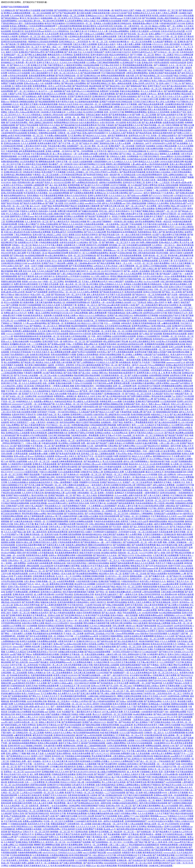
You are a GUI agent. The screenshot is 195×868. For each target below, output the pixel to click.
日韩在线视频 (106, 704)
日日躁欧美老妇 (173, 57)
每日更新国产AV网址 (42, 847)
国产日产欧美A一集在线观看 (54, 339)
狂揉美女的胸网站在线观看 (81, 521)
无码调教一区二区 (169, 336)
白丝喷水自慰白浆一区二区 (26, 722)
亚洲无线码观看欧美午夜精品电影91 (73, 602)
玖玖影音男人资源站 (23, 780)
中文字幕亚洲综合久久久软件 (164, 516)
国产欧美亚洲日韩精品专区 (37, 813)
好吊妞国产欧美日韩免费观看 (147, 141)
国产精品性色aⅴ (15, 832)
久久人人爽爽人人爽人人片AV (25, 717)
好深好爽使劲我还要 (153, 735)
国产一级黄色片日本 (128, 594)
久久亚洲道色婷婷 (168, 401)
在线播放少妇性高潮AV (128, 764)
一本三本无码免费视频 (47, 540)
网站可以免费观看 (181, 665)
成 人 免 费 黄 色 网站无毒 (170, 373)
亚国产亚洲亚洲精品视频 (74, 508)
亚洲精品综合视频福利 (62, 597)
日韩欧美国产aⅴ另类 (15, 506)
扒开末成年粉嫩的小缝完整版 (67, 566)
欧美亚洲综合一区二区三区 (87, 308)
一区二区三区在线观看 (41, 13)
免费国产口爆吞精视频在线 (76, 769)
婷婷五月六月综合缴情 (131, 584)
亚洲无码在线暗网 (108, 378)
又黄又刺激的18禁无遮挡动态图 (107, 850)
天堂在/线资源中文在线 (72, 829)
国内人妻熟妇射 (164, 39)
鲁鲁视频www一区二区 (113, 250)
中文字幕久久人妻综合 (150, 511)
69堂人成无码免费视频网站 (20, 227)
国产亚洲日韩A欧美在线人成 (121, 297)
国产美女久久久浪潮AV (85, 128)
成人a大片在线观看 (170, 806)
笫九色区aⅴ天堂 (29, 691)
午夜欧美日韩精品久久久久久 (85, 540)
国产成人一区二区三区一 (147, 761)
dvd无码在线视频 (174, 782)
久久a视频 (59, 793)
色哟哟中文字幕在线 (130, 834)
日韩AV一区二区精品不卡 (46, 149)
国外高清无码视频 (97, 769)
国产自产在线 (20, 680)
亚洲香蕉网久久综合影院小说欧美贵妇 (87, 415)
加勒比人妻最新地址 (52, 610)
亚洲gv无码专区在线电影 (43, 308)
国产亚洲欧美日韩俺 (118, 660)
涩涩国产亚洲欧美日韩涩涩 (79, 96)
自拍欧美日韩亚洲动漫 (40, 355)
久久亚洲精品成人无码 (174, 216)
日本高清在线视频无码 (125, 441)
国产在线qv (121, 701)
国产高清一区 (149, 412)
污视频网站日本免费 (66, 524)
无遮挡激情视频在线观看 (42, 675)
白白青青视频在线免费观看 (109, 120)
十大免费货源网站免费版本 (33, 289)
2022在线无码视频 (85, 399)
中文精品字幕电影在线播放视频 (15, 503)
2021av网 (16, 310)
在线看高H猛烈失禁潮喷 (173, 122)
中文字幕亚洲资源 (52, 258)
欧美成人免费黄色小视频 (169, 469)
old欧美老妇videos (151, 154)
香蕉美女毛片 (168, 227)
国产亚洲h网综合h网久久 (12, 138)
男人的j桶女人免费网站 (132, 355)
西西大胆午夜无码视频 (27, 553)
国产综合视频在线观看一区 (126, 399)
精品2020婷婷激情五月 (119, 55)
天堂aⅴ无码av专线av (124, 454)
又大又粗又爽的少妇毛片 (49, 331)
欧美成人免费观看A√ (19, 26)
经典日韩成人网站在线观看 (85, 10)
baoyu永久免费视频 (28, 237)
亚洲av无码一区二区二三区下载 (15, 206)
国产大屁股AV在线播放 (138, 375)
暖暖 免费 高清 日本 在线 (25, 271)
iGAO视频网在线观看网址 (97, 253)
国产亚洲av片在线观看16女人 (72, 347)
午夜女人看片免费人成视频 (128, 44)
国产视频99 (143, 704)
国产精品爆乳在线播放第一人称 (92, 675)
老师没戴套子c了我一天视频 (49, 759)
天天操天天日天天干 (50, 696)
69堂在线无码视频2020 (127, 855)
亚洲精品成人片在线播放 (159, 704)
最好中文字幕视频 (129, 104)
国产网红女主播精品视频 (36, 55)
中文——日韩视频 (112, 323)
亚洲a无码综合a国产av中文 (181, 203)
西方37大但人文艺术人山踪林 (175, 96)
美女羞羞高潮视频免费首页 (67, 553)
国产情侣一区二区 (109, 365)
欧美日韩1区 (109, 780)
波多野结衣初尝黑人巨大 (92, 834)
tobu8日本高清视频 (104, 60)
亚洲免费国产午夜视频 (93, 829)
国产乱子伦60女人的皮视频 (26, 375)
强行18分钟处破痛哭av (132, 550)
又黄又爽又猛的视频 (43, 302)
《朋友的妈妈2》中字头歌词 (110, 109)
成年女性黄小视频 (28, 840)
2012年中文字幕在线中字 (112, 271)
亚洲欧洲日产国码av (153, 699)
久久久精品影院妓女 (42, 391)
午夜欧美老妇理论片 (130, 581)
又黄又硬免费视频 (107, 94)
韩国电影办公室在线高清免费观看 (43, 42)
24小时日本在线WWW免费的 (161, 821)
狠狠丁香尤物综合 (94, 837)
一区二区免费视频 (123, 720)
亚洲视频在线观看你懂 (103, 498)
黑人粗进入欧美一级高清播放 (154, 180)
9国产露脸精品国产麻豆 (136, 86)
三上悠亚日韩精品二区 (30, 649)
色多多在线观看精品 (144, 503)
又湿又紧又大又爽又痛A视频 (68, 800)
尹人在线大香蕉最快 (23, 576)
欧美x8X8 (173, 331)
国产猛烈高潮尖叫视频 (18, 730)
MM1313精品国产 (116, 282)
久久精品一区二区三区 (99, 428)
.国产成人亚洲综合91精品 (126, 81)
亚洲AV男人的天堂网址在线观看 (110, 420)
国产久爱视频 (12, 305)
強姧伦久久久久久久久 (117, 151)
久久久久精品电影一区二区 (16, 806)
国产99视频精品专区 (74, 628)
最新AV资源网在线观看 (128, 568)
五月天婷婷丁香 (166, 261)
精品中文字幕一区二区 (64, 308)
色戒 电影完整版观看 (109, 733)
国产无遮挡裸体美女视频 (163, 855)
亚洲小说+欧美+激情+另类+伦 (156, 550)
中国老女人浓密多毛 (29, 211)
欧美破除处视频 (109, 647)
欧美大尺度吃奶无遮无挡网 (125, 704)
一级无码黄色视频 (133, 360)
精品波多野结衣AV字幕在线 (78, 287)
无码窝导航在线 (17, 78)
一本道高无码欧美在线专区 (69, 368)
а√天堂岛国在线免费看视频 (130, 255)
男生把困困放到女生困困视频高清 (144, 845)
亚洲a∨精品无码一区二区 (67, 780)
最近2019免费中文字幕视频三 (36, 438)
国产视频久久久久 (72, 237)
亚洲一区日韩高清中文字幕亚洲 (146, 386)
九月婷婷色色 (37, 610)
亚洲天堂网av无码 (160, 287)
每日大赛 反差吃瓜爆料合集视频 (49, 216)
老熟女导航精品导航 (132, 474)
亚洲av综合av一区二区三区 (111, 691)
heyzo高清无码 (34, 263)
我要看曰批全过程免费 (66, 519)
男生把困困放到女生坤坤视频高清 (122, 232)
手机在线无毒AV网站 (57, 146)
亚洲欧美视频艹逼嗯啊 (127, 29)
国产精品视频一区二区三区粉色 (122, 381)
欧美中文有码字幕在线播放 (135, 109)
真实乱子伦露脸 (119, 216)
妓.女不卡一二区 (46, 91)
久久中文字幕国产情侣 (164, 813)
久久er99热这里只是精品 (21, 16)
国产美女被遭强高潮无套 (133, 149)
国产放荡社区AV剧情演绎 (25, 790)
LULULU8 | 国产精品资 (164, 433)
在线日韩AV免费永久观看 (33, 623)
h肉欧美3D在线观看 (30, 480)
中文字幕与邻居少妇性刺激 (155, 224)
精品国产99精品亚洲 (60, 850)
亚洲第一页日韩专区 (126, 811)
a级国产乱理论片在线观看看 (84, 352)
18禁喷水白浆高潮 (102, 847)
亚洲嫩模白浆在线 (18, 344)
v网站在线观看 (33, 566)
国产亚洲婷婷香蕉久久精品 (132, 167)
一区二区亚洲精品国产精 (44, 404)
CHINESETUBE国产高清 (121, 13)
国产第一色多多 (179, 328)
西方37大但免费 (177, 459)
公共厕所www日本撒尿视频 (154, 667)
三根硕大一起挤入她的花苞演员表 (39, 138)
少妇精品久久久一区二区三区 (164, 579)
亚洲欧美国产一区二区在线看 (121, 146)
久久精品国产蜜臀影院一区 (165, 42)
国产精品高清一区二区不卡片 (167, 29)
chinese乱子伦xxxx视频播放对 (152, 365)
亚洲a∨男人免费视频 (59, 49)
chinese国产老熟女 (174, 349)
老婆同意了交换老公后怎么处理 (134, 521)
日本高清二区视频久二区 (77, 172)
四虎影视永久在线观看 (44, 456)
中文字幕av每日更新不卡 (147, 662)
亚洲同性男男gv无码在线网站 (53, 480)
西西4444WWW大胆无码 (80, 334)
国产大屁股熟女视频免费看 (82, 193)
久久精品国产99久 (68, 808)
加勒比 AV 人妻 (47, 800)
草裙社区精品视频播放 (130, 91)
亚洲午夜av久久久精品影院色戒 (85, 91)
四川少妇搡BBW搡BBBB (139, 644)
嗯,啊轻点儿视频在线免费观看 (17, 13)
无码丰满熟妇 (33, 195)
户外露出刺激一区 (80, 589)
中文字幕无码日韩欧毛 (149, 156)
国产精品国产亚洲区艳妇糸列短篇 (90, 607)
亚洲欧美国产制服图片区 (109, 581)
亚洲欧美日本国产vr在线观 (121, 488)
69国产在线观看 (139, 808)
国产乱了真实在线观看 (47, 89)
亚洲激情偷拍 (80, 647)
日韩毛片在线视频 (172, 725)
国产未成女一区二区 (15, 396)
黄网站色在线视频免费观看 (113, 76)
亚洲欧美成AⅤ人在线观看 (71, 649)
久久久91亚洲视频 (146, 813)
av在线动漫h (52, 78)
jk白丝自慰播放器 (45, 396)
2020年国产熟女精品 (64, 594)
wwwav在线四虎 (114, 853)
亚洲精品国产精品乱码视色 (79, 370)
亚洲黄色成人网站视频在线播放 (18, 175)
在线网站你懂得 (33, 800)
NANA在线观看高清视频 (69, 472)
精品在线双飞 (187, 94)
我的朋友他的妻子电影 (160, 461)
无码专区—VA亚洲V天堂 (164, 78)
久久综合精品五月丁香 (69, 686)
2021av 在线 (57, 261)
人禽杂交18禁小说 (113, 654)
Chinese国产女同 (17, 501)
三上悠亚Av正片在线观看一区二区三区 (37, 793)
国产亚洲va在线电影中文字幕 (170, 115)
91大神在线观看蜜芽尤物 (105, 727)
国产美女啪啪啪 (149, 18)
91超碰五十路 (72, 94)
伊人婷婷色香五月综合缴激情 (35, 164)
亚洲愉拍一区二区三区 (71, 258)
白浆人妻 (148, 78)
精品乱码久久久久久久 (139, 464)
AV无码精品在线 (128, 175)
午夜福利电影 (126, 412)
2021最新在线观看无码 (22, 349)
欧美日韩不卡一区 (77, 253)
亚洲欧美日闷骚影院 (150, 360)
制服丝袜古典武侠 (49, 602)
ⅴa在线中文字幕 (156, 409)
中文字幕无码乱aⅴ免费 (103, 383)
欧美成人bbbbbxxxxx (158, 229)
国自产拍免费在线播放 (163, 237)
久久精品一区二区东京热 (31, 660)
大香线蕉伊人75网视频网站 (141, 514)
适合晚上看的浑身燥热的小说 (170, 18)
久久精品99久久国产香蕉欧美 (122, 133)
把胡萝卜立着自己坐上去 (133, 21)
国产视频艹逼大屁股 (54, 203)
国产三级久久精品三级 (147, 268)
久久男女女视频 (83, 328)
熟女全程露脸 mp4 (40, 712)
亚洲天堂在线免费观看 (87, 451)
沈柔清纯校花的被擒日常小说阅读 (82, 795)
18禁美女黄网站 (162, 383)
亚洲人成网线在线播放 (35, 568)
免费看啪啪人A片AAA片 (175, 615)
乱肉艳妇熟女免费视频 (41, 232)
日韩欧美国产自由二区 (47, 415)
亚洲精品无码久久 (93, 149)
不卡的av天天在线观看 (82, 383)
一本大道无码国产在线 (170, 764)
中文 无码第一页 (153, 136)
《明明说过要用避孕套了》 (13, 443)
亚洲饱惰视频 (74, 185)
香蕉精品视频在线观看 (66, 399)
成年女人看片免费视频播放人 (136, 461)
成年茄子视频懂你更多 (118, 136)
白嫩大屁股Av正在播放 (88, 516)
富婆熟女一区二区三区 (14, 772)
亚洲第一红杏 (55, 712)
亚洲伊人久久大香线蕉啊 (165, 430)
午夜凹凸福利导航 (16, 571)
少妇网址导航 (31, 396)
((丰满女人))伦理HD (80, 701)
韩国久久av (91, 866)
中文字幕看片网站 (88, 240)
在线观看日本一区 (125, 727)
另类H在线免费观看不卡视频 (63, 355)
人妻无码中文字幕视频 (178, 793)
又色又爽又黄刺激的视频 (59, 435)
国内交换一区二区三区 (69, 240)
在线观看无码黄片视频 (150, 198)
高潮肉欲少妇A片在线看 (130, 787)
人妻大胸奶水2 (145, 81)
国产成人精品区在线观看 (94, 229)
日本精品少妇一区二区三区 (125, 618)
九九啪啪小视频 (73, 501)
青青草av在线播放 (155, 597)
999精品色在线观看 (130, 120)
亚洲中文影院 (25, 639)
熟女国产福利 (21, 381)
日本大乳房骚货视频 (72, 665)
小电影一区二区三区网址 (53, 282)
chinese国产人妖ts (103, 141)
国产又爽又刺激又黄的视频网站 (146, 806)
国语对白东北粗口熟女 (103, 399)
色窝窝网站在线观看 (51, 167)
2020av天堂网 (124, 688)
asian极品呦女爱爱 (170, 584)
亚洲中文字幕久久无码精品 (126, 620)
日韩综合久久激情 (118, 156)
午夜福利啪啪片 (52, 360)
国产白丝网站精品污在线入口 (159, 388)
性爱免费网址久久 (37, 842)
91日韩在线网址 (162, 177)
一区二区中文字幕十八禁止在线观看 (127, 824)
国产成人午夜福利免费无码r (33, 425)
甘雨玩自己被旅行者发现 (97, 115)
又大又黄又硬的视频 (105, 826)
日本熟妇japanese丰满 (148, 568)
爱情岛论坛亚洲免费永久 (64, 180)
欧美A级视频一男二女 (173, 735)
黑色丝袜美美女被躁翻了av (163, 396)
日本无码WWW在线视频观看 (140, 743)
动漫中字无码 (174, 566)
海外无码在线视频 (55, 514)
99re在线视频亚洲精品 (74, 764)
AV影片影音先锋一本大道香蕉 (113, 122)
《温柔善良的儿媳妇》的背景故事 (147, 720)
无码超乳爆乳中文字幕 (83, 289)
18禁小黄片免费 (155, 542)
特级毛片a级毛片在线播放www (65, 391)
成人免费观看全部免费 (60, 352)
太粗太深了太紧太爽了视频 (129, 607)
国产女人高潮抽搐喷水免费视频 (15, 159)
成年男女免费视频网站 (145, 222)
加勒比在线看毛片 (169, 136)
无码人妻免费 (118, 626)
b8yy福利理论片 (186, 514)
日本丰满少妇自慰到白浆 (87, 537)
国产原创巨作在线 (124, 571)
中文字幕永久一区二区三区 (58, 425)
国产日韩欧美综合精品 (160, 722)
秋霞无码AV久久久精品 (49, 125)
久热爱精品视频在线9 (59, 855)
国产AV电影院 (141, 297)
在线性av (52, 555)
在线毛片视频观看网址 (174, 428)
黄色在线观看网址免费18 (167, 467)
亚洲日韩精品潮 (59, 847)
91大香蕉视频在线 (41, 855)
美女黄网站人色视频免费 (69, 443)
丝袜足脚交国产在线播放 (114, 534)
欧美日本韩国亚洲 (39, 433)
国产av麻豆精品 (92, 790)
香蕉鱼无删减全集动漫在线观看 (124, 276)
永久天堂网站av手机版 (159, 459)
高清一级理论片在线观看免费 (111, 821)
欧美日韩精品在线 (124, 102)
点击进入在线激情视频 (82, 162)
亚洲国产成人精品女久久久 (94, 722)
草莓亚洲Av (64, 321)
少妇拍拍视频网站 (93, 782)
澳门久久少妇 (131, 89)
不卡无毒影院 (31, 751)
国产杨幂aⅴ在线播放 (72, 469)
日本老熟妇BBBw (28, 229)
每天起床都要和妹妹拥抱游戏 (86, 733)
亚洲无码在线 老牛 (156, 688)
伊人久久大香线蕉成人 (32, 115)
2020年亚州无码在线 (183, 626)
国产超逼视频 (156, 334)
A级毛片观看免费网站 (163, 524)
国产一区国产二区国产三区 (13, 819)
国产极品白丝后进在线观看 (131, 169)
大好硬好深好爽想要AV (119, 42)
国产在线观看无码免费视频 (144, 545)
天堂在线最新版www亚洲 (74, 759)
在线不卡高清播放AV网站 (125, 813)
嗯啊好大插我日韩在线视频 (129, 696)
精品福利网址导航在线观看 (46, 826)
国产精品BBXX (139, 295)
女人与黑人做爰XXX (100, 276)
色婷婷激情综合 (145, 232)
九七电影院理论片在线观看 (20, 464)
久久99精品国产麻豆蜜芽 (130, 469)
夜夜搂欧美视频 (85, 57)
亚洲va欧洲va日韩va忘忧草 (13, 292)
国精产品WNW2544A (158, 680)
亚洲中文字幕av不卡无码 (110, 435)
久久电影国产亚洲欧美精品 (16, 842)
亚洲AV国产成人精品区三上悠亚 (47, 235)
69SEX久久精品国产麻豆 (19, 120)
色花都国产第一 (69, 712)
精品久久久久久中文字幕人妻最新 (48, 245)
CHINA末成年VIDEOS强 (172, 128)
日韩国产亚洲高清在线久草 (32, 34)
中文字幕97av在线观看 (161, 840)
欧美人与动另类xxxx (130, 529)
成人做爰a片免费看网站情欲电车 (112, 772)
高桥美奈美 (137, 130)
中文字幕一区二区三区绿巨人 (19, 391)
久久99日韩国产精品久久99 (108, 214)
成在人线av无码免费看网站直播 (99, 107)
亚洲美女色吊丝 (44, 678)
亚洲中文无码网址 (139, 826)
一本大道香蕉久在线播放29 (126, 730)
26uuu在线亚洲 (46, 566)
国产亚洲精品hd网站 (153, 701)
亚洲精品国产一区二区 (14, 55)
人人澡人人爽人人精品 (125, 780)
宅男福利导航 (68, 691)
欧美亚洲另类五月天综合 (30, 198)
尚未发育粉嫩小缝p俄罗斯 (111, 308)
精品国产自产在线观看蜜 (36, 292)
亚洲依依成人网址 (50, 347)
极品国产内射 (156, 707)
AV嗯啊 (52, 454)
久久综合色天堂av (68, 568)
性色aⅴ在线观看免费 (93, 404)
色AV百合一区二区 (116, 519)
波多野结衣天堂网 (178, 375)
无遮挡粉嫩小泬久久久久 (152, 44)
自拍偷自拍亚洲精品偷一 (84, 597)
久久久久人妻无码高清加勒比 (49, 107)
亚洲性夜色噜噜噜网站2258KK (29, 787)
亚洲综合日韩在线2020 (137, 649)
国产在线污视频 (70, 373)
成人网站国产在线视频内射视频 (105, 287)
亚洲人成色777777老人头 (170, 83)
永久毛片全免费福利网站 (17, 748)
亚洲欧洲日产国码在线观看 (147, 401)
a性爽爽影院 (34, 592)
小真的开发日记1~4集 (102, 709)
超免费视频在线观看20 (41, 561)
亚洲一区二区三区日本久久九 (67, 73)
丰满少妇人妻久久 (130, 678)
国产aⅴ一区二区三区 (133, 540)
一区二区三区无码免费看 (141, 42)
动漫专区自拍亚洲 (178, 63)
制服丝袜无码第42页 (175, 649)
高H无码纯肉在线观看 (159, 164)
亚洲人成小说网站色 (167, 474)
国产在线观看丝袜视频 (137, 321)
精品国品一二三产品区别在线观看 (110, 793)
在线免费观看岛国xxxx (32, 70)
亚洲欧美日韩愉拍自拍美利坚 (128, 180)
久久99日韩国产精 (104, 673)
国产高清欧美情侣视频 (76, 446)
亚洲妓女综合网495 (71, 610)
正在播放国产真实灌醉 (61, 589)
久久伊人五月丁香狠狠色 (15, 117)
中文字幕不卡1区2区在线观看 (118, 295)
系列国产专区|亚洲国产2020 (136, 229)
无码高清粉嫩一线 (106, 10)
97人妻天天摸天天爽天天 (183, 39)
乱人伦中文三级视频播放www (160, 151)
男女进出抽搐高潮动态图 (84, 29)
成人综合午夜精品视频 (107, 866)
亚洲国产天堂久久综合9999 (54, 795)
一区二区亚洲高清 (171, 219)
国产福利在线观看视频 (88, 467)
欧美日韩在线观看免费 (109, 516)
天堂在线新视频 (89, 258)
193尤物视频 (32, 626)
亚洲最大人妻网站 (84, 766)
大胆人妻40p (29, 581)
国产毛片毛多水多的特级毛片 (147, 498)
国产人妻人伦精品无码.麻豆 (69, 274)
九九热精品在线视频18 (18, 482)
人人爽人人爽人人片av (45, 29)
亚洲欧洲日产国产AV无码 (142, 748)
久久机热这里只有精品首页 (30, 795)
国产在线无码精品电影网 (104, 318)
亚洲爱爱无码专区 (82, 55)
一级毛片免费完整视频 (129, 198)
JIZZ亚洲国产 (161, 378)
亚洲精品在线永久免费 (114, 472)
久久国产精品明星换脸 (177, 691)
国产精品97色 (175, 576)
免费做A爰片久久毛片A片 (15, 313)
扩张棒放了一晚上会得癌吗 (156, 190)
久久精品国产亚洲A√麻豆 (48, 209)
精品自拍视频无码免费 (58, 253)
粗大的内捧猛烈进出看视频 (95, 670)
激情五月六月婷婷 (67, 271)
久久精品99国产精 (147, 620)
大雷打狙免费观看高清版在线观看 (21, 759)
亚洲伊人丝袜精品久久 (39, 730)
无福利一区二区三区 (21, 613)
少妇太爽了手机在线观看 (131, 224)
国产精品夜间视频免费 (90, 73)
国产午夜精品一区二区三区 (91, 780)
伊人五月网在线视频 (72, 407)
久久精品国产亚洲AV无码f (13, 813)
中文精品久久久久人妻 (98, 31)
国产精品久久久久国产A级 (107, 412)
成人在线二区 (55, 349)
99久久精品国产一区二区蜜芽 (150, 219)
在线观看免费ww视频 (38, 454)
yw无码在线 (155, 31)
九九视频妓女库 (8, 10)
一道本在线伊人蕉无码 (100, 485)
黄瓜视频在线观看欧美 (116, 524)
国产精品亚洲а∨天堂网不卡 (145, 631)
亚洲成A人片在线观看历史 (148, 336)
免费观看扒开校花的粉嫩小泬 (57, 177)
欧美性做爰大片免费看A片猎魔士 (95, 761)
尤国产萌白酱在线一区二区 (96, 628)
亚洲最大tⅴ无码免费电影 (87, 355)
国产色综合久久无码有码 (20, 308)
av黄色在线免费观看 (151, 592)
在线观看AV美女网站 (31, 740)
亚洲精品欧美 (170, 534)
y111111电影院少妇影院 (20, 201)
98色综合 (14, 639)
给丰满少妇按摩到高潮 (60, 866)
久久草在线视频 (143, 753)
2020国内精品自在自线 (137, 159)
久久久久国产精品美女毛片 (148, 446)
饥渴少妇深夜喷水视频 (26, 412)
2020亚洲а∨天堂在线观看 (167, 342)
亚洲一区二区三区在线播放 (43, 120)
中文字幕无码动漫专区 (58, 39)
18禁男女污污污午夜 (114, 34)
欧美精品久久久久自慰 (164, 636)
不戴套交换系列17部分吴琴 (102, 620)
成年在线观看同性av (52, 787)
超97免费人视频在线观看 (147, 242)
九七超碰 (10, 727)
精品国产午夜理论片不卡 (23, 834)
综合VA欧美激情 (140, 623)
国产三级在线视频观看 (78, 339)
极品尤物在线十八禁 (114, 274)
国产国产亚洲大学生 (55, 571)
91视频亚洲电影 (16, 866)
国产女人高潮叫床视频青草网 (53, 605)
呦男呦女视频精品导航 (113, 404)
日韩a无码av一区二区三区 (19, 561)
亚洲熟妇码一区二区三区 (29, 36)
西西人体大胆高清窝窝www (160, 109)
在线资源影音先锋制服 (155, 57)
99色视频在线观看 (176, 266)
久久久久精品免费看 (133, 274)
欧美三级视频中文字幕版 (101, 39)
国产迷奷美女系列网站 (93, 863)
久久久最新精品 (120, 57)
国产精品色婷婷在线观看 (62, 227)
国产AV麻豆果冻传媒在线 (21, 521)
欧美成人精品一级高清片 (145, 60)
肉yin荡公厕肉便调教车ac (56, 255)
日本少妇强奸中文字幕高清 (49, 691)
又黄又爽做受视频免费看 (108, 63)
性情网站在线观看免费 (49, 686)
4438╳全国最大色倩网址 (51, 709)
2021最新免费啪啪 (20, 519)
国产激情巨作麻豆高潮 (168, 268)
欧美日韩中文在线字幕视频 (154, 240)
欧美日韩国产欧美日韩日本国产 (39, 180)
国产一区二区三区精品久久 (26, 91)
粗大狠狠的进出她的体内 (174, 271)
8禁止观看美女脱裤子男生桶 (115, 342)
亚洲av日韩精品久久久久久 (111, 284)
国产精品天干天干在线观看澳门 (101, 571)
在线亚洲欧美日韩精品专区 (76, 428)
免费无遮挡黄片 (124, 425)
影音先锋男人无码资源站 (18, 860)
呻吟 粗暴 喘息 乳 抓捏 (95, 751)
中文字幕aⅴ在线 (145, 855)
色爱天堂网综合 (29, 725)
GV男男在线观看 (20, 454)
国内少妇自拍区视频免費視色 (111, 310)
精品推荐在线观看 (20, 574)
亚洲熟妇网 (161, 480)
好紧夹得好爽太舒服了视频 (32, 428)
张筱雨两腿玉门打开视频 (114, 735)
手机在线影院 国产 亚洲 (169, 761)
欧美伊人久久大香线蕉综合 (57, 31)
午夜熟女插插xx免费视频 (144, 480)
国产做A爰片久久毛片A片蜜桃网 (95, 185)
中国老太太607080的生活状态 (23, 318)
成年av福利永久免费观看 (37, 279)
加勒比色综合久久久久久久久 (51, 388)
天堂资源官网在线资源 (11, 623)
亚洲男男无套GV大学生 (147, 373)
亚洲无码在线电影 (168, 493)
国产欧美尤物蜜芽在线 (137, 782)
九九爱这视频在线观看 (135, 472)
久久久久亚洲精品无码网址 (128, 209)
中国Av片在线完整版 (174, 688)
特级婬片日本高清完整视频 (36, 287)
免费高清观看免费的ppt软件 (151, 615)
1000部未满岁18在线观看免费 (40, 563)
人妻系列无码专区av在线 (41, 214)
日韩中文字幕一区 (63, 162)
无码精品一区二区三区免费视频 (109, 357)
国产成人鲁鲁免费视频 (152, 122)
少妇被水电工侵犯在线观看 (161, 866)
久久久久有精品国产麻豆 (38, 558)
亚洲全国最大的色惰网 (22, 803)
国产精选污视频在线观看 (167, 620)
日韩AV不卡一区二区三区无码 (36, 832)
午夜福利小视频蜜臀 (33, 373)
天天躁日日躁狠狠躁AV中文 (22, 29)
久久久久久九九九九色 (85, 826)
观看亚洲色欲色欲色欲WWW (33, 44)
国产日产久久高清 (92, 300)
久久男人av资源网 (123, 143)
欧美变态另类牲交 (90, 235)
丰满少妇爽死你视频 (154, 149)
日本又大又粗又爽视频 (180, 263)
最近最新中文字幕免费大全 (35, 615)
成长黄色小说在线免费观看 (32, 177)
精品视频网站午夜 (115, 858)
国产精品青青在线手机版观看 (132, 172)
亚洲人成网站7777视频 (16, 753)
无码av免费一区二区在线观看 (49, 469)
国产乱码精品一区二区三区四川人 (169, 399)
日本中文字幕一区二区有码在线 (24, 665)
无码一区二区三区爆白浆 (98, 488)
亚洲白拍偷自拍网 (21, 342)
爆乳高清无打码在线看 (43, 735)
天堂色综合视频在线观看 (127, 334)
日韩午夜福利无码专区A (86, 109)
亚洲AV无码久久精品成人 (179, 654)
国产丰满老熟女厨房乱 (74, 514)
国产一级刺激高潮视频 (61, 707)
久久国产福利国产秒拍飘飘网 (109, 597)
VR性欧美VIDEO (71, 164)
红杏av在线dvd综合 (143, 555)
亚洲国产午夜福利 (107, 102)
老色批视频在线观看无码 (175, 472)
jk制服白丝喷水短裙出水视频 (71, 652)
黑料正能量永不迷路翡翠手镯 (96, 623)
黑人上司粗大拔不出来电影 (114, 782)
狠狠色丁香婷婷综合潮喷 (167, 800)
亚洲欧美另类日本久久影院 (45, 542)
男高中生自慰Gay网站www (86, 680)
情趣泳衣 (166, 404)
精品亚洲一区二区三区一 (125, 832)
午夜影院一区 (39, 521)
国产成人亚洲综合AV (133, 759)
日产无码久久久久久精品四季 (29, 81)
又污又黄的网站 (75, 136)
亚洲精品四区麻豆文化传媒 (36, 527)
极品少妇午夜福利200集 (167, 545)
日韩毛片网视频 (172, 125)
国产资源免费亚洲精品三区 (99, 83)
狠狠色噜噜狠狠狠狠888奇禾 (26, 336)
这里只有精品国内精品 (105, 785)
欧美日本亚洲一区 (9, 167)
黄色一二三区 (138, 425)
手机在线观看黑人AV (132, 613)
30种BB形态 (126, 323)
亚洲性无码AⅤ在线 (85, 774)
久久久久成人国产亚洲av (153, 790)
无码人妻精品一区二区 (65, 441)
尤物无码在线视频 (33, 550)
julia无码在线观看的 (21, 785)
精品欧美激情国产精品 (149, 641)
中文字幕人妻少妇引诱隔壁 (93, 248)
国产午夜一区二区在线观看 (20, 847)
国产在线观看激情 (94, 342)
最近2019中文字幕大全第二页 (93, 610)
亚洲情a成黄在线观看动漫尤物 (42, 519)
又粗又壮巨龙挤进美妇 (76, 563)
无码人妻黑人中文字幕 (24, 524)
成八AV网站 (129, 357)
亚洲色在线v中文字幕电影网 (60, 44)
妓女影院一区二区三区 (26, 190)
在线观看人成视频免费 (34, 185)
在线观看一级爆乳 (104, 201)
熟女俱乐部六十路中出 (153, 540)
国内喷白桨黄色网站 (175, 232)
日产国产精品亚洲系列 (37, 57)
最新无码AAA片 (162, 527)
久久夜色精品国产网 (10, 435)
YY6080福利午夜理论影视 (85, 821)
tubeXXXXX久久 (50, 853)
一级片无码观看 (131, 615)
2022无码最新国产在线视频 (79, 842)
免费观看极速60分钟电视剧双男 (152, 618)
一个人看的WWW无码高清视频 (42, 274)
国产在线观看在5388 (63, 10)
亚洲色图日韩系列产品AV (164, 863)
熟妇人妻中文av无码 (80, 707)
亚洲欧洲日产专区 (178, 112)
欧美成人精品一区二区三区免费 (150, 639)
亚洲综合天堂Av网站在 (83, 438)
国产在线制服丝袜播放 (18, 696)
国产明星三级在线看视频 (86, 349)
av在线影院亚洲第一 (59, 130)
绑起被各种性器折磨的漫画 (135, 391)
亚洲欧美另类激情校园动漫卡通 (146, 323)
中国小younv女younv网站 (181, 501)
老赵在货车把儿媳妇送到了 (107, 594)
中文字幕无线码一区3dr (37, 253)
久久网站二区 (53, 57)
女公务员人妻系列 (91, 704)
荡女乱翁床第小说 (39, 495)
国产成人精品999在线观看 (166, 422)
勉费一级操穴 (174, 302)
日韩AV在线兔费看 (69, 57)
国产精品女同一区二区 (30, 709)
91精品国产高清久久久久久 (178, 860)
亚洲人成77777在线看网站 (46, 300)
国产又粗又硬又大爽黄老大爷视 (175, 511)
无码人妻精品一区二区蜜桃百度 (102, 511)
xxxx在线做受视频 (57, 279)
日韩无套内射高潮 (56, 287)
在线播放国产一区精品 (153, 310)
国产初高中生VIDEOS (67, 748)
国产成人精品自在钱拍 (176, 86)
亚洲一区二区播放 (149, 561)
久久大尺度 (52, 268)
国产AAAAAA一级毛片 (139, 193)
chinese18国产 (18, 647)
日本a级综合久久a (85, 70)
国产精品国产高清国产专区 (177, 435)
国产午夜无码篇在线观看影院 (112, 407)
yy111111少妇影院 (26, 607)
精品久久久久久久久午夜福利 (79, 279)
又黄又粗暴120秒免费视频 (172, 592)
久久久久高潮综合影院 (32, 383)
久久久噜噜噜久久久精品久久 (25, 99)
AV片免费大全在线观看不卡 (30, 156)
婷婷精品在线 (59, 563)
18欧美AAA (130, 626)
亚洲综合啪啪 (69, 498)
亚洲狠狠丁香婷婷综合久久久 (23, 547)
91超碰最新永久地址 (144, 289)
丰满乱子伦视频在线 (156, 649)
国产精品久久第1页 (72, 657)
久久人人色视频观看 (98, 339)
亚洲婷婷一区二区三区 (58, 529)
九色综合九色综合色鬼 (178, 777)
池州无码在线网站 (67, 422)
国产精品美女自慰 (37, 360)
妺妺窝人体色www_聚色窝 (152, 94)
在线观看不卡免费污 (154, 738)
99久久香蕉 (156, 660)
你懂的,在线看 (85, 714)
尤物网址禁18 (68, 109)
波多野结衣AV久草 (137, 136)
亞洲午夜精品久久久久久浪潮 (146, 162)
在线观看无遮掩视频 (111, 104)
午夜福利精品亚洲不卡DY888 (172, 23)
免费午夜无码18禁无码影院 (26, 284)
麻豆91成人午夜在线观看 (108, 240)
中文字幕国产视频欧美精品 (143, 211)
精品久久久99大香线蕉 (145, 563)
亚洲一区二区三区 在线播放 (141, 188)
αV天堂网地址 (67, 55)
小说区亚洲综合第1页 (86, 180)
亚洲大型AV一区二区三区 (21, 60)
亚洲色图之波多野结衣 (94, 579)
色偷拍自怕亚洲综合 (63, 401)
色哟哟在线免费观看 (169, 845)
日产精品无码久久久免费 (145, 657)
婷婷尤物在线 (101, 381)
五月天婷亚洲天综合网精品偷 (118, 326)
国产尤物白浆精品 (116, 670)
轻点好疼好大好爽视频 (93, 112)
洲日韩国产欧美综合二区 (160, 441)
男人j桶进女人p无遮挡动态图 (86, 401)
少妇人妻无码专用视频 (153, 605)
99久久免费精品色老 (61, 561)
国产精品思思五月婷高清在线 (21, 399)
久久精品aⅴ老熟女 (143, 850)
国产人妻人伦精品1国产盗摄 (98, 347)
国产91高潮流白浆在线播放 (180, 159)
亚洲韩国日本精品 (96, 326)
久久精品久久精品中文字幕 (133, 774)
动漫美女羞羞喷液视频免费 (56, 266)
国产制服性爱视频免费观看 (36, 667)
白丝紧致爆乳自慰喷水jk (76, 68)
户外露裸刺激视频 (40, 600)
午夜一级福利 (185, 68)
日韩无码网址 (173, 480)
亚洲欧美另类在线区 (107, 344)
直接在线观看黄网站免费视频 (42, 76)
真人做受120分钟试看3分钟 (169, 657)
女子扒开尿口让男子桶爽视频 (82, 529)
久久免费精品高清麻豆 (82, 662)
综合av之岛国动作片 (99, 748)
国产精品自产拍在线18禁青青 (17, 597)
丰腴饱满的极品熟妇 (80, 425)
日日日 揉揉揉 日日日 (72, 235)
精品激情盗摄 (95, 86)
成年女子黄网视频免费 (34, 516)
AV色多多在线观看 (58, 558)
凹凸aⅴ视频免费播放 (32, 94)
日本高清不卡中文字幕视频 (108, 584)
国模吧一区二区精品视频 (112, 558)
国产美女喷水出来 (127, 49)
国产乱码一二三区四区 (121, 138)
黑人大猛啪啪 (63, 415)
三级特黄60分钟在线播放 (98, 563)
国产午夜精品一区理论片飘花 (160, 665)
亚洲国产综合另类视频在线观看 (15, 7)
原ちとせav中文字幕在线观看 (49, 657)
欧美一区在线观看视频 (178, 795)
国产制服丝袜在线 (181, 610)
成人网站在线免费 (12, 289)
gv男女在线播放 (147, 209)
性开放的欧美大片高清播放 (36, 193)
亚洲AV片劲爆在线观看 (23, 130)
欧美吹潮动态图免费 (123, 766)
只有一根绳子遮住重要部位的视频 (107, 388)
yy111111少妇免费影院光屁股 (47, 430)
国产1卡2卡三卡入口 (100, 753)
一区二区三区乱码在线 (47, 417)
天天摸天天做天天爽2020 (144, 102)
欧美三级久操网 (19, 253)
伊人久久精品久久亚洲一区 (18, 214)
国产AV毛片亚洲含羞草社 (65, 70)
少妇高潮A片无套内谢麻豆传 (53, 112)
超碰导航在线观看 (38, 785)
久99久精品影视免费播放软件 (149, 175)
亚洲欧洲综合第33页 (13, 172)
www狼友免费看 (150, 610)
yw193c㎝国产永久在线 (79, 39)
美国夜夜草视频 (26, 845)
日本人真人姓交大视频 (43, 803)
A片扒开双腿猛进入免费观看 (21, 430)
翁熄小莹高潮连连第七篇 (23, 182)
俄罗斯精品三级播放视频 (131, 438)
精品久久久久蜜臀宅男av (71, 229)
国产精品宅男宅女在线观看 (75, 527)
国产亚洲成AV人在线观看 (83, 381)
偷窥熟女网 (134, 683)
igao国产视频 (16, 654)
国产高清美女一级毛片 (128, 365)
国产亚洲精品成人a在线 (54, 501)
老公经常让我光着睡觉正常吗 (142, 342)
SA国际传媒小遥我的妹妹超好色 (102, 696)
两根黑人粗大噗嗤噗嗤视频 (118, 164)
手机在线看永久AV (53, 506)
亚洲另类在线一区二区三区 (75, 740)
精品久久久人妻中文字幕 (92, 323)
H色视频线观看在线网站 (172, 386)
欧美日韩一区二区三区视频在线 (150, 435)
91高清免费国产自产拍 (112, 149)
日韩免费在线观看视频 (124, 289)
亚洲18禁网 (112, 688)
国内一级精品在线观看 (122, 83)
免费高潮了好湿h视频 (109, 91)
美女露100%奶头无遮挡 (106, 29)
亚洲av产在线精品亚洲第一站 (17, 816)
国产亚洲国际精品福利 (71, 722)
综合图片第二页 (90, 321)
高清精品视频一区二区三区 (70, 704)
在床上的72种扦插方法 (45, 276)
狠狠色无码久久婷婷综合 (111, 391)
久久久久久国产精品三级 (15, 532)
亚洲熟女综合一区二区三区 (30, 167)
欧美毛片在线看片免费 (108, 456)
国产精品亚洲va (171, 829)
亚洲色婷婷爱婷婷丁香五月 (108, 600)
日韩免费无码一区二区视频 (79, 824)
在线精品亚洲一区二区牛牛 (35, 370)
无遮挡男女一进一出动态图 (102, 302)
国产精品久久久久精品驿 (42, 310)
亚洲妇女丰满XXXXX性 (144, 727)
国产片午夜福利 (174, 318)
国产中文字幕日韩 (26, 766)
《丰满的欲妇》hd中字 (141, 143)
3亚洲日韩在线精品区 (180, 550)
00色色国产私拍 (66, 78)
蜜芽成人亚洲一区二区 (154, 824)
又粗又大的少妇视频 (57, 394)
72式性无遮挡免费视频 (117, 746)
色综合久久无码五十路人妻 (72, 782)
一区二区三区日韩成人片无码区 (95, 657)
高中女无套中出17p (13, 357)
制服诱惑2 (112, 568)
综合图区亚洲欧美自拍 (143, 756)
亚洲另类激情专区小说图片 (80, 532)
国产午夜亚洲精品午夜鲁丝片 (122, 628)
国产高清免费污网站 (31, 602)
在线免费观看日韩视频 (159, 375)
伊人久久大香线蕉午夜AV (152, 91)
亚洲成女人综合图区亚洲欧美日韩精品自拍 (113, 23)
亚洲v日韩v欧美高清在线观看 (46, 579)
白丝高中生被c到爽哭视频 (146, 443)
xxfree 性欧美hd (141, 634)
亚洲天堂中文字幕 (81, 159)
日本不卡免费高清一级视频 (71, 318)
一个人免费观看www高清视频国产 (102, 506)
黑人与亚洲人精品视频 (164, 503)
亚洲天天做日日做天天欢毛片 (118, 52)
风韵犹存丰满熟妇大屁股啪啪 (51, 626)
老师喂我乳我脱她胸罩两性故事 (130, 501)
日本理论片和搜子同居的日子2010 (97, 368)
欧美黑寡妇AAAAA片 (182, 508)
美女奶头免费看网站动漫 (41, 159)
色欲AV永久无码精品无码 (135, 308)
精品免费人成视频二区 (67, 263)
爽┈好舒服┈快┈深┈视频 (73, 117)
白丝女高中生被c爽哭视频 (134, 388)
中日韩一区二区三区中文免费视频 (58, 821)
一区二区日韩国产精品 (11, 670)
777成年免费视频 (123, 808)
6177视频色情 (16, 323)
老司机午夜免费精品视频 (110, 355)
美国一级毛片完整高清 (168, 477)
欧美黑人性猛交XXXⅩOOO (65, 675)
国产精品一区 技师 (134, 793)
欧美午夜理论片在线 (65, 102)
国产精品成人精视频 (114, 16)
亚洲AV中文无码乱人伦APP (154, 696)
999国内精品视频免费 (182, 222)
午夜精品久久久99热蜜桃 (82, 727)
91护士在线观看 (11, 198)
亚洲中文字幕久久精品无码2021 (127, 117)
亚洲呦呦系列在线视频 (154, 344)
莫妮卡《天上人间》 (124, 263)
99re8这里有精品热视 (121, 347)
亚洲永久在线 (54, 615)
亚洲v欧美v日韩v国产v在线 (43, 816)
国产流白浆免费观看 (42, 227)
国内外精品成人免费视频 (159, 623)
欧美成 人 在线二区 (159, 819)
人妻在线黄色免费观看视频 (70, 26)
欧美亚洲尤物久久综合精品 (158, 172)
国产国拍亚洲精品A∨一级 (92, 542)
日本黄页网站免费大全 (175, 438)
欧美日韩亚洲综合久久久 (22, 826)
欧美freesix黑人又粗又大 (66, 456)
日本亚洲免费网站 (75, 232)
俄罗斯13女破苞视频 (18, 461)
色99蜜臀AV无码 (131, 16)
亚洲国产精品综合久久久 (111, 482)
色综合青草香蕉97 (55, 409)
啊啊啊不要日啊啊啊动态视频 (47, 845)
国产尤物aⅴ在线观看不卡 (15, 57)
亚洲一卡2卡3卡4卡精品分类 (102, 808)
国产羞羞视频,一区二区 (125, 70)
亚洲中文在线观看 (172, 826)
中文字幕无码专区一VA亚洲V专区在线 (84, 605)
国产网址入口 (35, 696)
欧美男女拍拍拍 (123, 693)
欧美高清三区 (58, 756)
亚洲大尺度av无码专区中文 (20, 587)
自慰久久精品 (89, 21)
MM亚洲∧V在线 (128, 305)
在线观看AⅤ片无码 (18, 39)
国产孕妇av (27, 654)
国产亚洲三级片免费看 (86, 693)
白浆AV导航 (87, 665)
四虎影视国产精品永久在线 (90, 798)
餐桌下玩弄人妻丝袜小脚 (46, 524)
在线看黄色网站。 (42, 607)
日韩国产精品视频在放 (124, 498)
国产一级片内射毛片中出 (118, 675)
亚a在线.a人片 (110, 829)
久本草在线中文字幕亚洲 (89, 667)
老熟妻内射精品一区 (105, 180)
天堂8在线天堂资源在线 (20, 352)
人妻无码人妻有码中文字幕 (121, 428)
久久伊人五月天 (169, 701)
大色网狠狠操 (132, 156)
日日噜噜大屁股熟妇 (183, 524)
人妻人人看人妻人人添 (169, 443)
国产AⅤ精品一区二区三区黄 (129, 647)
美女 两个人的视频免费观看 (166, 571)
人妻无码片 (41, 422)
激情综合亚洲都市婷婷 (162, 133)
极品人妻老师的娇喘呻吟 (21, 579)
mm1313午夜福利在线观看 (63, 860)
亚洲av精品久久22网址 (169, 242)
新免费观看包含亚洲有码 (91, 250)
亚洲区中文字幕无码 (48, 699)
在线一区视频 (49, 383)
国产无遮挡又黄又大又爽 (53, 545)
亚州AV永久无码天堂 (154, 829)
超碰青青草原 (145, 16)
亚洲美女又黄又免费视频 (48, 467)
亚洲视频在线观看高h (36, 334)
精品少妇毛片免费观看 (93, 649)
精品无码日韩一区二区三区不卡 (32, 268)
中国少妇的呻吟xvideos (131, 561)
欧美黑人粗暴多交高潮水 (163, 16)
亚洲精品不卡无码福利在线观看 (128, 493)
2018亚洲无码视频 (150, 613)
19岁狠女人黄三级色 (35, 490)
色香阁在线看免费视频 (24, 769)
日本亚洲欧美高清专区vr (37, 652)
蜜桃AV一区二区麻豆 (164, 55)
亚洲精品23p (100, 193)
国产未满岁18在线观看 (97, 688)
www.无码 (182, 516)
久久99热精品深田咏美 (24, 704)
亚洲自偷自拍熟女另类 (84, 594)
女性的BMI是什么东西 (162, 143)
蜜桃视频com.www (158, 816)
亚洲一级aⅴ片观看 (139, 688)
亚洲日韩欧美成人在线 (161, 326)
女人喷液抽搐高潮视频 (26, 219)
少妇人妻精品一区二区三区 (150, 89)
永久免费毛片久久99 (67, 693)
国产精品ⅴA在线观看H (157, 574)
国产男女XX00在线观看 (71, 725)
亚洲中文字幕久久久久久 (48, 63)
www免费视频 (20, 321)
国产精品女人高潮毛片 (22, 644)
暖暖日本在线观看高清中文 (100, 545)
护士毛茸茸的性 (172, 824)
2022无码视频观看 (153, 774)
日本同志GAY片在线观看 (19, 73)
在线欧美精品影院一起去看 (27, 727)
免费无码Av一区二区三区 (74, 342)
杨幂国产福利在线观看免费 (122, 563)
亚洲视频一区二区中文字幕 (22, 128)
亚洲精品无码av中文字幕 (153, 201)
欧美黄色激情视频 (75, 558)
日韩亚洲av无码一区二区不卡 (29, 47)
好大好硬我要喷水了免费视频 (178, 490)
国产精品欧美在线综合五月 (111, 292)
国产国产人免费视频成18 (84, 362)
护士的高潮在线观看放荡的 (24, 678)
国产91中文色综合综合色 (156, 566)
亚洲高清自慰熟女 (52, 117)
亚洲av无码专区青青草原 (149, 594)
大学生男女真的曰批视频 (12, 581)
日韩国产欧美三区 (149, 787)
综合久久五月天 (78, 866)
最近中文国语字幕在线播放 (88, 422)
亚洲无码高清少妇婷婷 (158, 331)
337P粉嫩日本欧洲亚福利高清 (62, 766)
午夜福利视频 (12, 151)
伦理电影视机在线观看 (59, 600)
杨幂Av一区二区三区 (93, 167)
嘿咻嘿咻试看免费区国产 (79, 188)
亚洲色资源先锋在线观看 (132, 237)
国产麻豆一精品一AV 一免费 (55, 47)
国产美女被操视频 (112, 834)
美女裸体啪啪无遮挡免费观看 (73, 696)
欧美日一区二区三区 (166, 117)
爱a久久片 (97, 714)
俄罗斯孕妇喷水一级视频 (154, 169)
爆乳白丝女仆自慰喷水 (168, 305)
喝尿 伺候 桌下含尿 (35, 753)
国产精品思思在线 (80, 86)
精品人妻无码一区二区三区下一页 (92, 568)
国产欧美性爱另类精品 (93, 175)
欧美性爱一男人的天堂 (26, 63)
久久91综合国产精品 (169, 76)
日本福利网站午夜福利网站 (143, 383)
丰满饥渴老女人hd (28, 589)
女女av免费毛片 (15, 688)
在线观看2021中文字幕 (28, 242)
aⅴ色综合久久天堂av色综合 (105, 266)
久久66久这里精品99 (13, 370)
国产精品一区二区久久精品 (85, 495)
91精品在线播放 (129, 219)
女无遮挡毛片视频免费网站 (111, 636)
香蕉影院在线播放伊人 (151, 584)
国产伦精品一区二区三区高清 (138, 394)
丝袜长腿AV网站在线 (101, 824)
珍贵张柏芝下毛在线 (46, 412)
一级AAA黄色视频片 (81, 99)
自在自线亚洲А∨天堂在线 (116, 863)
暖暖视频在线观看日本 (182, 441)
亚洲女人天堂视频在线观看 (155, 266)
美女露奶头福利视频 (163, 647)
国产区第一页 (95, 242)
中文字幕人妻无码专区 (76, 688)
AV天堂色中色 (100, 151)
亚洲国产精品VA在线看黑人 (18, 495)
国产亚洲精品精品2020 (84, 803)
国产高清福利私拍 (105, 683)
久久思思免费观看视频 (175, 733)
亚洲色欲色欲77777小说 (93, 787)
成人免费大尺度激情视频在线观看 (21, 540)
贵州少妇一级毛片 (107, 211)
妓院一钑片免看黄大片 (26, 89)
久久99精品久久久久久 (122, 162)
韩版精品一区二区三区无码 (116, 514)
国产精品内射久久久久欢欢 (105, 555)
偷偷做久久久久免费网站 (85, 89)
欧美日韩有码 (137, 39)
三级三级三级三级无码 (165, 847)
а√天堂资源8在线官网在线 (71, 175)
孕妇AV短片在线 (122, 826)
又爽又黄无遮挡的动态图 (128, 36)
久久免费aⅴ (91, 63)
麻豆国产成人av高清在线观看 (89, 735)
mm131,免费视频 (186, 477)
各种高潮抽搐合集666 (67, 268)
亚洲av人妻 (98, 472)
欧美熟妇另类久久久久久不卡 (171, 587)
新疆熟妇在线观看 (179, 704)
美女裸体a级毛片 (59, 232)
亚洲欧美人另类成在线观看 (45, 464)
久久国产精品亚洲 (104, 618)
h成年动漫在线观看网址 (74, 115)
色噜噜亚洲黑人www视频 (111, 401)
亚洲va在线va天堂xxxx (24, 456)
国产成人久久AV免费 (160, 547)
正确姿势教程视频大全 (57, 433)
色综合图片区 (18, 31)
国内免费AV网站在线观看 (61, 438)
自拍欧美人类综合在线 (53, 115)
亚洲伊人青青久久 (77, 49)
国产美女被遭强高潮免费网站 (85, 574)
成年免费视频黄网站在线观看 (32, 151)
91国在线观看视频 (84, 555)
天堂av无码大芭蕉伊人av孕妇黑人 (104, 172)
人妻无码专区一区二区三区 (139, 26)
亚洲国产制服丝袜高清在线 (54, 96)
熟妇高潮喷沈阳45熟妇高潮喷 (87, 375)
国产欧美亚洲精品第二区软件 (165, 602)
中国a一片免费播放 (74, 344)
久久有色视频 (81, 860)
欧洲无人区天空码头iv (71, 18)
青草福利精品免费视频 (77, 813)
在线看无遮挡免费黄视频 (12, 287)
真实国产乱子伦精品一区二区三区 (79, 793)
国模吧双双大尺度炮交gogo (22, 216)
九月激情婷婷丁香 (69, 305)
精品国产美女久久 (176, 680)
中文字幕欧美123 (184, 102)
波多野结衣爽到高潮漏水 (180, 190)
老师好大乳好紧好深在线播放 (150, 709)
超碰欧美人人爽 (146, 399)
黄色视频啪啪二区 (88, 699)
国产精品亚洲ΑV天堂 (183, 407)
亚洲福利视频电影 (106, 495)
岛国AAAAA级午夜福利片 (42, 441)
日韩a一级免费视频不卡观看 (66, 482)
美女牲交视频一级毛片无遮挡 (169, 253)
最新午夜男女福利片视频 (172, 498)
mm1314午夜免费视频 (70, 209)
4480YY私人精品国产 (34, 506)
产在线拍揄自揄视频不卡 (51, 474)
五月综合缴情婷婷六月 (151, 227)
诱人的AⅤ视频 (7, 381)
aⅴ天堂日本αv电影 (63, 86)
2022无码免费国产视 (29, 162)
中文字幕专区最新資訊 (11, 70)
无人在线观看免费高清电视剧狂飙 (92, 519)
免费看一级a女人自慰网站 (39, 313)
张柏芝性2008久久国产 (124, 10)
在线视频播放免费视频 (73, 261)
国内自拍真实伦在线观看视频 (134, 600)
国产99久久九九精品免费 (95, 232)
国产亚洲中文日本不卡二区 (83, 357)
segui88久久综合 (110, 448)
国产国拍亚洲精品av (10, 18)
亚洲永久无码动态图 (152, 292)
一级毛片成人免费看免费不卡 (109, 258)
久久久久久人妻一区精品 (65, 310)
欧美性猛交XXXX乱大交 (62, 313)
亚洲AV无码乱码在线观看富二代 (125, 99)
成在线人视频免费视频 (137, 508)
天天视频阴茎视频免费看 (57, 521)
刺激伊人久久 (107, 730)
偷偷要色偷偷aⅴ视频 (171, 720)
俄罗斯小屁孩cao (165, 610)
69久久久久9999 (62, 772)
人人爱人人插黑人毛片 (36, 628)
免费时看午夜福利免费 (67, 211)
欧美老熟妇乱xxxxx (155, 798)
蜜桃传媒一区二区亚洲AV (59, 701)
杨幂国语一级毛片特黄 (171, 446)
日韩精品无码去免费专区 (139, 660)
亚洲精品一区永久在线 (61, 574)
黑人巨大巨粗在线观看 (112, 461)
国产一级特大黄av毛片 (140, 368)
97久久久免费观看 (168, 641)
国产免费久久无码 (181, 133)
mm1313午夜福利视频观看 (103, 441)
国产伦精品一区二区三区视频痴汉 (135, 516)
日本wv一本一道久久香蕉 (78, 620)
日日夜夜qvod (67, 647)
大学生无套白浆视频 (52, 109)
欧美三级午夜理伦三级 (168, 787)
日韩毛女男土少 (55, 527)
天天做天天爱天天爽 (149, 99)
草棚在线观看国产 (58, 824)
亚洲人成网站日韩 (134, 313)
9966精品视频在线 (159, 777)
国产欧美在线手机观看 (66, 454)
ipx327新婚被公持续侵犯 (32, 746)
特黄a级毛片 (73, 394)
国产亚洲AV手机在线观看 (27, 125)
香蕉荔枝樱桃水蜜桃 (66, 555)
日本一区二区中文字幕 (76, 295)
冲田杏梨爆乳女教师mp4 (161, 370)
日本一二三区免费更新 (35, 782)
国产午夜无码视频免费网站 (81, 266)
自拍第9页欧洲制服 (38, 503)
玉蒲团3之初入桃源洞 (139, 31)
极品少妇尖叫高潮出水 (28, 720)
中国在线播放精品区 (116, 313)
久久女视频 (42, 683)
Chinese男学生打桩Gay (183, 842)
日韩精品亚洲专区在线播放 (63, 774)
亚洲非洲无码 (14, 746)
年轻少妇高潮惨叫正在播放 (53, 511)
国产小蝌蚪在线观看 (13, 169)
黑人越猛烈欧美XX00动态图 (117, 415)
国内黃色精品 (182, 847)
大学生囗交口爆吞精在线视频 (88, 365)
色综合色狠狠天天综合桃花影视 (70, 751)
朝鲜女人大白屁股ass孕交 (175, 540)
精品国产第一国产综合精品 (119, 722)
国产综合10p (93, 68)
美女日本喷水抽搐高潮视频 (155, 130)
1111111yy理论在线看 (184, 16)
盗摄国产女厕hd (11, 777)
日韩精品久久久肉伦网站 (158, 203)
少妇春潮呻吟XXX (162, 743)
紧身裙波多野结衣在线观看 (175, 334)
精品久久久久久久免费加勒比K (93, 315)
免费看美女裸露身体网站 (131, 240)
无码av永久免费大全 (114, 229)
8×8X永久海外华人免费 (157, 808)
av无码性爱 (136, 592)
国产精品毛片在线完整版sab (32, 203)
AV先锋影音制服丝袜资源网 (86, 78)
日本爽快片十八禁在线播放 (50, 328)
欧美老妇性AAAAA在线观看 (166, 339)
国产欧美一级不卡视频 (89, 391)
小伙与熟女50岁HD (48, 727)
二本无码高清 (82, 42)
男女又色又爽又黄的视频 (23, 300)
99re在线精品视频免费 (34, 255)
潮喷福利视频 (64, 326)
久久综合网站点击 (120, 433)
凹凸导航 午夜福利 (106, 125)
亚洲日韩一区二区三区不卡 (157, 501)
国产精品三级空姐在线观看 (165, 714)
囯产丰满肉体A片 (71, 474)
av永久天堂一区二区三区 (39, 461)
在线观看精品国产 (92, 558)
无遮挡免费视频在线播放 (86, 738)
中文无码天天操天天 (41, 352)
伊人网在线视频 (52, 782)
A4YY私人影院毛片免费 (112, 712)
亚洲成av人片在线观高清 (128, 417)
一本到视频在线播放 (103, 386)
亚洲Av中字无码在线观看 (57, 334)
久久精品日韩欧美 (101, 662)
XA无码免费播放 (118, 547)
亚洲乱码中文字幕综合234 (48, 725)
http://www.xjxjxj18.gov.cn (155, 717)
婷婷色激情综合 (140, 331)
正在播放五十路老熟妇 (82, 631)
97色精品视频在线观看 (49, 242)
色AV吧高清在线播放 (138, 769)
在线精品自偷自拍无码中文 (41, 482)
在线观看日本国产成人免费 (96, 297)
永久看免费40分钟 (169, 594)
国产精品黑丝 (166, 21)
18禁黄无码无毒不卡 (66, 641)
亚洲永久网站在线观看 (48, 743)
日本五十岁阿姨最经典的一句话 (133, 451)
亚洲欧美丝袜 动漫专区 (23, 594)
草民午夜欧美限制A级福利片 (106, 279)
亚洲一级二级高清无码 (37, 532)
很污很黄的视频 (27, 302)
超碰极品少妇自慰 (123, 302)
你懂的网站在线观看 (48, 133)
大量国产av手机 (15, 94)
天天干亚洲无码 (180, 261)
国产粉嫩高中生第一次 (159, 576)
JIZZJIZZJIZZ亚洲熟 (62, 182)
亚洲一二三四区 (164, 328)
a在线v (71, 730)
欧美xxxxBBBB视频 (164, 727)
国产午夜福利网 (185, 136)
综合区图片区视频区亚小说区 (49, 498)
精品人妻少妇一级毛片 (91, 237)
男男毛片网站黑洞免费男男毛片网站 (138, 68)
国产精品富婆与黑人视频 (75, 409)
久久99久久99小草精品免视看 (72, 63)
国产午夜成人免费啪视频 (159, 258)
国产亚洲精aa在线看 (56, 344)
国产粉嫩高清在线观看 (88, 211)
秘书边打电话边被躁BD (55, 23)
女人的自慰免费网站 (74, 21)
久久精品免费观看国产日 (43, 639)
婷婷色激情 (40, 704)
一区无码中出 (66, 151)
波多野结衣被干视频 (143, 352)
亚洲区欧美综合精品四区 (64, 735)
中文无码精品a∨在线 (111, 237)
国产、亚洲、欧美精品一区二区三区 (20, 240)
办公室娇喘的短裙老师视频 (86, 102)
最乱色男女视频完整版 (45, 798)
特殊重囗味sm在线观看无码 (115, 459)
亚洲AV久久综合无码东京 (76, 195)
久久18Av (139, 190)
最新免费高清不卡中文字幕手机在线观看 (130, 589)
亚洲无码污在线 (51, 534)
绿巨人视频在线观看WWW (155, 793)
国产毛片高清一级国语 (119, 527)
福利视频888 (60, 587)
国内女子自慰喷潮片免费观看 (171, 631)
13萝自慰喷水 (38, 16)
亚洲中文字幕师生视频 (170, 686)
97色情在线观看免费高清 (69, 542)
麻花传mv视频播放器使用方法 (117, 430)
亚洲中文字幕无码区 (134, 605)
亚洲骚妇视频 (48, 772)
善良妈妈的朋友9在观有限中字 (122, 373)
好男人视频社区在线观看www (76, 485)
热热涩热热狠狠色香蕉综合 (180, 378)
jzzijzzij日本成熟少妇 (139, 409)
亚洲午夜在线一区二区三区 (155, 255)
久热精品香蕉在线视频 (93, 224)
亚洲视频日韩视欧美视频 (93, 576)
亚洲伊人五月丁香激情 (41, 756)
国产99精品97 (105, 537)
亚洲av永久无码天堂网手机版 (27, 605)
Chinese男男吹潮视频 (125, 634)
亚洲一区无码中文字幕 (114, 112)
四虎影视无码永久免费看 (37, 555)
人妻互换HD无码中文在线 (35, 146)
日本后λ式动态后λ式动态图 (173, 31)
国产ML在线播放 (180, 143)
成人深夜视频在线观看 (106, 128)
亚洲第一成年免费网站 (16, 563)
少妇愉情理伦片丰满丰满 (66, 798)
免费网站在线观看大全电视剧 (29, 829)
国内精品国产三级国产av (134, 858)
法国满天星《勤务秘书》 (40, 806)
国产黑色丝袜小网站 (49, 649)
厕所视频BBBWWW (162, 456)
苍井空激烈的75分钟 (163, 529)
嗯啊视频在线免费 (47, 162)
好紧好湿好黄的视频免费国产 (45, 858)
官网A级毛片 (156, 271)
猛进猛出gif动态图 (66, 89)
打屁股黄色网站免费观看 (12, 516)
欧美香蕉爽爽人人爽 (177, 574)
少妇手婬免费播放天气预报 (74, 506)
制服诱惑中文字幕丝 (163, 482)
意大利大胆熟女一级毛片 (60, 631)
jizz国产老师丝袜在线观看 (19, 858)
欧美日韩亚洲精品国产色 (80, 855)
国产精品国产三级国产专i (171, 274)
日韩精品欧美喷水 (43, 386)
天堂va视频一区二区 (93, 459)
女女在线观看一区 (128, 268)
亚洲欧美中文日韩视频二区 (101, 832)
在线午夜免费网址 (162, 263)
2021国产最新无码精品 (52, 373)
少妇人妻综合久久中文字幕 (104, 855)
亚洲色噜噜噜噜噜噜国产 (136, 821)
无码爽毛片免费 (104, 89)
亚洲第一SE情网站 (16, 477)
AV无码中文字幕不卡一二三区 (161, 420)
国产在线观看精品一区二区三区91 (107, 842)
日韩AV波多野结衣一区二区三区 (49, 769)
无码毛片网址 (39, 420)
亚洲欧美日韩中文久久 (86, 641)
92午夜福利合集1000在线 (74, 720)
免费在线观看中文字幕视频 (146, 315)
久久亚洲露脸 (178, 850)
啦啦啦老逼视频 (150, 587)
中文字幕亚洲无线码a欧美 (62, 607)
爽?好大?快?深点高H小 (30, 18)
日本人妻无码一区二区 (181, 722)
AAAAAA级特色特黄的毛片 (99, 409)
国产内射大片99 (166, 652)
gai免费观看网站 (77, 459)
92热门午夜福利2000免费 (144, 766)
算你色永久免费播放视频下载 (96, 156)
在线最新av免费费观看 (16, 261)
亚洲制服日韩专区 (30, 357)
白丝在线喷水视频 (67, 826)
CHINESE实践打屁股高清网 (172, 162)
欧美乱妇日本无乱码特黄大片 (164, 644)
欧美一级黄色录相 (103, 803)
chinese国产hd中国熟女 (180, 383)
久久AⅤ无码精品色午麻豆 (71, 840)
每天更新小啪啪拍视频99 (36, 365)
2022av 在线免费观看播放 (175, 276)
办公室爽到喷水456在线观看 (109, 21)
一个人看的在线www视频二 (47, 128)
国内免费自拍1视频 (181, 352)
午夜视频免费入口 (9, 720)
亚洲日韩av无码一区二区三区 (119, 806)
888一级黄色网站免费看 (176, 712)
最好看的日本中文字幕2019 (89, 712)
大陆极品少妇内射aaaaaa (112, 18)
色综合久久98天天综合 (68, 104)
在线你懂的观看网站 (57, 370)
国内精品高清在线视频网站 (135, 300)
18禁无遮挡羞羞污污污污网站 (70, 219)
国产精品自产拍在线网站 (135, 798)
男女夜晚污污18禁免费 (141, 347)
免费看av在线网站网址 (33, 821)
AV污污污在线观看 (53, 16)
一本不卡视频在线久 (113, 542)
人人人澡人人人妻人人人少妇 (170, 678)
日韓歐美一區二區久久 (154, 733)
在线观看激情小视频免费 (88, 206)
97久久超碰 (26, 310)
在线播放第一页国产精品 (112, 422)
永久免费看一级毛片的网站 (158, 206)
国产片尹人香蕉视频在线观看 (121, 352)
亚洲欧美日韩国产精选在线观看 (163, 73)
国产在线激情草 (19, 558)
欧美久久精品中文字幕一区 (168, 766)
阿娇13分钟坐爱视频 (100, 188)
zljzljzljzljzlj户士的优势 (22, 404)
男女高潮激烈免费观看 (101, 756)
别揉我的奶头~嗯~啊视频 (48, 190)
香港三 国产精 (159, 232)
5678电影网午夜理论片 (157, 654)
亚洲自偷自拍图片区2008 (68, 699)
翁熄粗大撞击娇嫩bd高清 (120, 592)
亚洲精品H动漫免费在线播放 (88, 730)
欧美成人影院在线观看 (168, 185)
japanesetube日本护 (33, 772)
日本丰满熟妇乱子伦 (145, 780)
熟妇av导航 (65, 660)
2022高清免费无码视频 (159, 464)
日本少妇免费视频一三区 (158, 488)
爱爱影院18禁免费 (122, 383)
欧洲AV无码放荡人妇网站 (93, 644)
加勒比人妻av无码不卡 (157, 302)
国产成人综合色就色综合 (21, 808)
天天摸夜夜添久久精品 (109, 78)
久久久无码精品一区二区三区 (78, 388)
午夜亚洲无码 (92, 759)
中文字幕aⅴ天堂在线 (21, 154)
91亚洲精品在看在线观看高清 (81, 36)
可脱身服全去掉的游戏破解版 (78, 756)
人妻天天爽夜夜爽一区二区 (130, 266)
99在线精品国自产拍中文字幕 (172, 315)
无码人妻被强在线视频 (136, 203)
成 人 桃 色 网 (133, 772)
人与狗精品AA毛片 (51, 660)
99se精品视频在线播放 (143, 714)
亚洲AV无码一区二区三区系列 (59, 289)
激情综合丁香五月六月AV (178, 581)
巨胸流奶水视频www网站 (100, 589)
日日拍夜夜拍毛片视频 (66, 120)
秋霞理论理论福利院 (68, 467)
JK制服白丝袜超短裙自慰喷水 (125, 803)
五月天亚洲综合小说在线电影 (134, 680)
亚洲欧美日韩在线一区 (33, 534)
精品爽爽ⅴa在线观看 (184, 433)
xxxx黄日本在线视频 (109, 169)
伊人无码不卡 (115, 219)
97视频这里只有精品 (69, 714)
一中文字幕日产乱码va (113, 798)
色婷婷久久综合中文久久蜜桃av (58, 733)
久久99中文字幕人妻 (58, 730)
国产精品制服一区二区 (49, 99)
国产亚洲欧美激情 (14, 615)
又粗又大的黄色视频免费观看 (80, 847)
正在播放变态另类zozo (50, 647)
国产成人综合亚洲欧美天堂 (126, 641)
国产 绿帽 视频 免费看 (109, 469)
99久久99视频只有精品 (57, 169)
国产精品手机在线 (107, 235)
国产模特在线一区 (55, 323)
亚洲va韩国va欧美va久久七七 (37, 707)
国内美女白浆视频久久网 (181, 284)
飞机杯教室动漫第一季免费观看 (85, 435)
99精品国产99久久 (26, 584)
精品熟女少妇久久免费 (46, 362)
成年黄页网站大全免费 (74, 107)
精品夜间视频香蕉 (79, 326)
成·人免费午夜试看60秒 (44, 594)
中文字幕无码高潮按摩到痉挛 (71, 149)
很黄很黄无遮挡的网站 (16, 279)
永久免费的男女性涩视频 (128, 511)
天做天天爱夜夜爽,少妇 (26, 209)
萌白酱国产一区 (55, 164)
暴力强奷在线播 (84, 13)
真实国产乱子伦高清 (141, 362)
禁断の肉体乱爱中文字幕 (131, 214)
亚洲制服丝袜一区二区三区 (24, 469)
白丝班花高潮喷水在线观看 (124, 336)
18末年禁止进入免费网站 (162, 753)
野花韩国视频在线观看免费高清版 (138, 65)
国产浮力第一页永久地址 (175, 798)
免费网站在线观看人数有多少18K (160, 746)
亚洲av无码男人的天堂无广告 (145, 83)
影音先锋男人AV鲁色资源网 (71, 300)
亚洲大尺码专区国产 (179, 547)
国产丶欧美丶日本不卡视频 (31, 266)
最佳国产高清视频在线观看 (93, 743)
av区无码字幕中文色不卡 (118, 339)
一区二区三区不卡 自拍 (125, 242)
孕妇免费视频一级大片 (63, 803)
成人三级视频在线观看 (105, 454)
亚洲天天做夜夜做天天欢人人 (37, 866)
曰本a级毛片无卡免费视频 (83, 785)
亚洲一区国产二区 (175, 300)
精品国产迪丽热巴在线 (16, 250)
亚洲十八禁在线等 (135, 717)
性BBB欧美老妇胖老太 (33, 315)
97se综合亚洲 (59, 688)
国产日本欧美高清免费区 (17, 122)
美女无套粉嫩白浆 (87, 618)
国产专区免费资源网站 (134, 558)
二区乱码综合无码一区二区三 (169, 693)
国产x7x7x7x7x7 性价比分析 (161, 195)
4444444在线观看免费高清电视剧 (106, 370)
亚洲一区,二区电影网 (122, 386)
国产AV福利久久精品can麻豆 (60, 683)
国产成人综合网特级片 (102, 57)
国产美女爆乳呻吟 (109, 764)
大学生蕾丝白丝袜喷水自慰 (160, 391)
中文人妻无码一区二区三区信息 (150, 628)
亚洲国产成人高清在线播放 (114, 508)
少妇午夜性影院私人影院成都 (91, 268)
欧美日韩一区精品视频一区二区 (15, 407)
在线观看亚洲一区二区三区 (158, 858)
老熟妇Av (86, 190)
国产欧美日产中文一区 (87, 456)
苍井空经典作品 (64, 540)
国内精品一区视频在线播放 (77, 626)
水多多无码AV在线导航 (119, 748)
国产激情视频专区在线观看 (69, 464)
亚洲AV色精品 (117, 615)
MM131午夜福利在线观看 (25, 297)
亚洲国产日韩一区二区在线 (134, 574)
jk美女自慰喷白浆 (150, 469)
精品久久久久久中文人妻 (110, 68)
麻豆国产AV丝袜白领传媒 (121, 253)
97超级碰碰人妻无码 (149, 772)
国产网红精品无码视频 (181, 553)
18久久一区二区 (42, 584)
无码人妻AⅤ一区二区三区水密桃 (52, 790)
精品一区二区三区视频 (122, 331)
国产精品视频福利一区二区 (158, 248)
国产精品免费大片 (164, 832)
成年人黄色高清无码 (96, 295)
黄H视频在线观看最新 (47, 219)
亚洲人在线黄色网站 (107, 417)
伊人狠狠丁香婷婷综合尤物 (102, 143)
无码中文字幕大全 (98, 503)
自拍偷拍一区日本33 (42, 761)
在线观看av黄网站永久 (43, 401)
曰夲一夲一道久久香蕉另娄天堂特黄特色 (133, 235)
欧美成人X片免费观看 (124, 443)
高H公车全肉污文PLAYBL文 (16, 774)
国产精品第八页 (186, 289)
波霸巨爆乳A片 (48, 550)
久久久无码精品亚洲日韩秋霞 (148, 740)
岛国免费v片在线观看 (53, 315)
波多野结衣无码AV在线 (79, 503)
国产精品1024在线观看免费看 (97, 652)
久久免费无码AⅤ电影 (181, 425)
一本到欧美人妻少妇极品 (123, 222)
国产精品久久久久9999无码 (71, 224)
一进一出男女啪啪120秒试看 (85, 154)
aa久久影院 (105, 138)
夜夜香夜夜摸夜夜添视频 (21, 488)
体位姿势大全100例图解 (85, 584)
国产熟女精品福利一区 (175, 748)
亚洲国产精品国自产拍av (111, 300)
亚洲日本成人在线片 (107, 44)
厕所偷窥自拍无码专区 (152, 853)
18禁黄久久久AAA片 (122, 107)
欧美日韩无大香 (134, 122)
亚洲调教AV (149, 378)
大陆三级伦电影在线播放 (171, 282)
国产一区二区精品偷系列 (147, 305)
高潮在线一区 (134, 227)
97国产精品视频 (29, 467)
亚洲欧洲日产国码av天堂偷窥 (81, 433)
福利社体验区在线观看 (125, 490)
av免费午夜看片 (186, 811)
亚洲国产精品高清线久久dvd (129, 128)
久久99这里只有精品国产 (93, 52)
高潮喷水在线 (143, 381)
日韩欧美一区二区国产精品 (69, 133)
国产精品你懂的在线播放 (172, 141)
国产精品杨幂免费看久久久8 (127, 125)
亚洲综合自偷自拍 (12, 143)
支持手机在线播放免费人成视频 (120, 740)
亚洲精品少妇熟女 (103, 433)
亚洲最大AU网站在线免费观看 (131, 448)
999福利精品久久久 (24, 401)
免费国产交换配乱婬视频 (12, 83)
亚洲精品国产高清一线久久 (136, 404)
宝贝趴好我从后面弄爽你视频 (29, 545)
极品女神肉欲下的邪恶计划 (143, 693)
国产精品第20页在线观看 (84, 60)
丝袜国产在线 (150, 39)
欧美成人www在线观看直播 (111, 759)
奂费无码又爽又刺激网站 (121, 623)
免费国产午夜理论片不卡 (156, 167)
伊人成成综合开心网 (177, 751)
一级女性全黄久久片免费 (154, 438)
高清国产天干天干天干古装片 (114, 717)
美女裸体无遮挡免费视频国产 (73, 837)
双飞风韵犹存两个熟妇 (177, 618)
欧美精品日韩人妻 (127, 485)
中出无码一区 (170, 149)
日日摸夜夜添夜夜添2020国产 (120, 840)
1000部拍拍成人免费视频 (178, 696)
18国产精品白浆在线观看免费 (150, 104)
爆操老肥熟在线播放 (158, 521)
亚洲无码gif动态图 (172, 738)
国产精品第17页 (12, 44)
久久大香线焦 (82, 430)
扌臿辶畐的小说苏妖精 (134, 691)
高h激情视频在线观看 (168, 607)
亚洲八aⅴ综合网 (176, 347)
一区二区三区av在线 (47, 375)
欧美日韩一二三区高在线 (123, 800)
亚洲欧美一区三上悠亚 (165, 120)
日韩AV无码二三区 (41, 618)
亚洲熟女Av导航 (68, 430)
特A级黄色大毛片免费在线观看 (33, 435)
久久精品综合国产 (150, 652)
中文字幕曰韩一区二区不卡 (96, 219)
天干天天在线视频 (131, 712)
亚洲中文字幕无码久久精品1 (141, 433)
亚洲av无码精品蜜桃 (49, 224)
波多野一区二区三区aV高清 (140, 863)
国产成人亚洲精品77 (141, 722)
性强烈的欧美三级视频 (176, 837)
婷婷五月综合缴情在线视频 (28, 714)
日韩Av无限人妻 (33, 443)
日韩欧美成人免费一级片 (21, 761)
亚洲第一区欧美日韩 (34, 258)
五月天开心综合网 (86, 816)
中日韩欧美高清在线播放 (48, 229)
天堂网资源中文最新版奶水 (105, 532)
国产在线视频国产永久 (116, 751)
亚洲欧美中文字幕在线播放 (59, 785)
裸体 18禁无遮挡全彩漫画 (144, 253)
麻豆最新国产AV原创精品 (67, 201)
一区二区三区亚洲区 (146, 467)
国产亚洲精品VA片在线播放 (97, 547)
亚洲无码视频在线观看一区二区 (151, 349)
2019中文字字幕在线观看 (40, 574)
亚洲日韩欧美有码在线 (160, 49)
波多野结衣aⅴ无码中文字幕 (155, 313)
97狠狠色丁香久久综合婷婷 (122, 657)
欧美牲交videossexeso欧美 (66, 639)
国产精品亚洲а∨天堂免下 (79, 47)
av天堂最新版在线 (46, 553)
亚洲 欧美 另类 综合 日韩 (179, 808)
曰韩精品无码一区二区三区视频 (30, 733)
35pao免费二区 (129, 435)
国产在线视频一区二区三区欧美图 (23, 141)
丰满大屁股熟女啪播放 (94, 654)
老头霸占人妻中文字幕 (128, 506)
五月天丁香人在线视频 (47, 448)
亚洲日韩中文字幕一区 (11, 383)
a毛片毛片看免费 (96, 430)
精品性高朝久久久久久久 (71, 156)
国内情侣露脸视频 (146, 29)
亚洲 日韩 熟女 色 (94, 508)
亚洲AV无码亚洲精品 (123, 631)
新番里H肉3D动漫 (16, 782)
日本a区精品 (9, 209)
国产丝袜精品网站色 (111, 261)
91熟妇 (166, 284)
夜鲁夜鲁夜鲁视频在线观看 (108, 529)
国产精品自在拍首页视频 (68, 448)
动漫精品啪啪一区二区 (50, 18)
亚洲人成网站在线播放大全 (175, 175)
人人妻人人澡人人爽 (76, 790)
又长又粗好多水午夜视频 (85, 683)
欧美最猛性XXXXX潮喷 (51, 740)
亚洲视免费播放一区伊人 (44, 86)
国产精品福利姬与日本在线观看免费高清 (79, 125)
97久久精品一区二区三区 (115, 649)
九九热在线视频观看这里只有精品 (38, 688)
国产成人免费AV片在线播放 (177, 605)
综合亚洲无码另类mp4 (34, 31)
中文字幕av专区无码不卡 (111, 65)
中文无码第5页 (143, 49)
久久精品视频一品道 (157, 537)
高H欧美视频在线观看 (62, 159)
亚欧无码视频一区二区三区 (115, 227)
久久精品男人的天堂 (42, 60)
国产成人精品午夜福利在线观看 (176, 740)
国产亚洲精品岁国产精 (14, 180)
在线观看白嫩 (70, 420)
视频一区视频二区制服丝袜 (175, 542)
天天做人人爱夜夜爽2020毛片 (95, 282)
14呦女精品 (170, 506)
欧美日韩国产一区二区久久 (108, 561)
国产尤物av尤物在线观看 (113, 605)
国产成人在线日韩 (20, 662)
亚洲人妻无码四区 (172, 44)
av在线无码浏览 (171, 310)
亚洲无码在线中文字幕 (91, 550)
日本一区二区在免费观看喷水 (59, 673)
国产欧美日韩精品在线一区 (67, 76)
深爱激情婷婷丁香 (76, 547)
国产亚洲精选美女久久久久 (18, 756)
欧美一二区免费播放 (112, 837)
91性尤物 (88, 318)
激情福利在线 (51, 704)
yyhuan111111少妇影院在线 (148, 811)
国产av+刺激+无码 (162, 553)
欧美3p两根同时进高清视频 (138, 407)
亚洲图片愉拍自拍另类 (173, 409)
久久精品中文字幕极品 (85, 777)
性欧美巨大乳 (82, 524)
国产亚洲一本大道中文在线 (39, 261)
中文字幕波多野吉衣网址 (116, 644)
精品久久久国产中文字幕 (161, 368)
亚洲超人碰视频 (52, 151)
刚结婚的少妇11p (103, 777)
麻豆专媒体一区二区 (106, 209)
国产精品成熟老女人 (93, 461)
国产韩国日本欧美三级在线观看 (169, 780)
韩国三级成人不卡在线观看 (77, 819)
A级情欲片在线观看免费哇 (110, 182)
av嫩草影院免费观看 (23, 735)
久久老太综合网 (51, 34)
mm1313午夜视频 (150, 474)
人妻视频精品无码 (173, 250)
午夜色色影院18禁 (90, 407)
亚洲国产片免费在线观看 (17, 592)
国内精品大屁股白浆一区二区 (55, 81)
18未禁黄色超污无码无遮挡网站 (63, 667)
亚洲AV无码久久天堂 (138, 537)
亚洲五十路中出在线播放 (44, 780)
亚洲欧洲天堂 (56, 407)
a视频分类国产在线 (62, 214)
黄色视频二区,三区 (117, 245)
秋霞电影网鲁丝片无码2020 (66, 122)
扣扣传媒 (152, 321)
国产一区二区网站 (175, 26)
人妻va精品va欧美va (139, 164)
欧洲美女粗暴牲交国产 (48, 143)
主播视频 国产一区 (120, 409)
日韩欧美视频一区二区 (46, 581)
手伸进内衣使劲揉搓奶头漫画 (107, 521)
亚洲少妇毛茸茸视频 (80, 660)
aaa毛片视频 (71, 493)
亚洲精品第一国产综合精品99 (130, 860)
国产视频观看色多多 (47, 751)
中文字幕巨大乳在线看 (49, 284)
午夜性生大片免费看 (107, 349)
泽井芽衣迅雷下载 (151, 274)
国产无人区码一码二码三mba (119, 686)
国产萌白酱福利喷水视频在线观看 (79, 141)
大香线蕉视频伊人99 (102, 162)
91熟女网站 (113, 446)
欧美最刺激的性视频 (49, 104)
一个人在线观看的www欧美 (86, 636)
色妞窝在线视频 (152, 21)
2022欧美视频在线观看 (66, 537)
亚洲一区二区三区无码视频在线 (82, 255)
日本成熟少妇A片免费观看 (20, 712)
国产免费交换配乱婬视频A (139, 396)
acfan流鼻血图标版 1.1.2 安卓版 (66, 250)
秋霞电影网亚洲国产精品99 (65, 206)
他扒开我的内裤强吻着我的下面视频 (79, 592)
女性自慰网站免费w (52, 829)
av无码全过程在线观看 (18, 76)
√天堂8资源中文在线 (127, 532)
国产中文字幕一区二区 (68, 143)
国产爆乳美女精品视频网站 (128, 94)
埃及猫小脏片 (83, 808)
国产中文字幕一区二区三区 (150, 96)
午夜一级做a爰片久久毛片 (56, 188)
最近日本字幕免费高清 (135, 519)
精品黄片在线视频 (142, 428)
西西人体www (155, 404)
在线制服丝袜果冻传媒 (175, 344)
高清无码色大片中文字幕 (39, 824)
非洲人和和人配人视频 (72, 787)
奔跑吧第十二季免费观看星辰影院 (139, 422)
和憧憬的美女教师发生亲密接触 (112, 321)
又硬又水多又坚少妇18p (41, 597)
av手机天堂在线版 (40, 349)
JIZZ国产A (157, 235)
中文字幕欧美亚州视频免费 (113, 73)
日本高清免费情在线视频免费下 (43, 26)
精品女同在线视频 (176, 521)
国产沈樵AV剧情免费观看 (71, 863)
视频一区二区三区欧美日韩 (111, 540)
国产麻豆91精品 (147, 120)
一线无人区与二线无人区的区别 (77, 709)
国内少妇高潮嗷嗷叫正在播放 (140, 524)
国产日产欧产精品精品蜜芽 (64, 13)
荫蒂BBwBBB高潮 (135, 216)
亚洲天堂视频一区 (181, 532)
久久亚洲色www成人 (182, 21)
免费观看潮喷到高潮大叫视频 (46, 654)
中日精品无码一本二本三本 (50, 665)
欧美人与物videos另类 (161, 81)
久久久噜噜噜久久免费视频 (39, 680)
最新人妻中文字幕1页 (10, 229)
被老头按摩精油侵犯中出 (15, 195)
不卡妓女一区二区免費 (73, 634)
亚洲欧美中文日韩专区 (182, 326)
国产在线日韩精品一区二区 (106, 130)
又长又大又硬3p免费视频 (176, 558)
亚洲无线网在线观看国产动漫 (133, 665)
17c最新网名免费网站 (86, 420)
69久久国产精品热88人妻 (91, 448)
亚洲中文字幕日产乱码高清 (68, 834)
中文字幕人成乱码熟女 (137, 751)
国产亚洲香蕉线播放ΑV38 (120, 115)
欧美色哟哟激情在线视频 (48, 840)
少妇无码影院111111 (101, 177)
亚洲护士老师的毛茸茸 (98, 195)
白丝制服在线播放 (9, 511)
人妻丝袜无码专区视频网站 (128, 47)
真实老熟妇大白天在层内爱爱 (74, 331)
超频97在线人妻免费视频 (71, 360)
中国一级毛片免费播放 (101, 336)
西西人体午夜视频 (64, 362)
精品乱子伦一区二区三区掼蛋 (129, 587)
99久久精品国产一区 (148, 730)
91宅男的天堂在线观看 (171, 198)
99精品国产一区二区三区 (166, 211)
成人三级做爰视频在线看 (95, 746)
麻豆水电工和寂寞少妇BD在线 (38, 378)
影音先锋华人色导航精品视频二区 (75, 336)
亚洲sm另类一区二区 (180, 623)
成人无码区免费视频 (157, 300)
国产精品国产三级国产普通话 (107, 774)
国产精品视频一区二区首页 (99, 331)
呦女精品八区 (59, 302)
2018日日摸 (85, 686)
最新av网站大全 (91, 344)
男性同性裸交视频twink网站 (34, 514)
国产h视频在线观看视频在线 (179, 381)
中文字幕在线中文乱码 (28, 328)
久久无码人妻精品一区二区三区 (69, 404)
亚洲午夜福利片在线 (99, 55)
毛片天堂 (53, 652)
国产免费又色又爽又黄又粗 (113, 206)
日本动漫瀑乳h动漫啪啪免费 (139, 245)
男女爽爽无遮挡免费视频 (70, 534)
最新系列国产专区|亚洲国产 (91, 394)
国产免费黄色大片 (28, 657)
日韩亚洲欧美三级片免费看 (164, 675)
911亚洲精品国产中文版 (130, 63)
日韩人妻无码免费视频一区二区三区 (28, 188)
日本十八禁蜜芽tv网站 (116, 159)
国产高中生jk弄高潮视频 (36, 636)
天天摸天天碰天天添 (132, 18)
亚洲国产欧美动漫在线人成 (31, 777)
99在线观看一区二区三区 (91, 474)
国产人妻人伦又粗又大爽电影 (156, 495)
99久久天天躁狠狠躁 (92, 261)
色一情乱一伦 (69, 198)
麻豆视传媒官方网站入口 (60, 381)
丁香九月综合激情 (90, 469)
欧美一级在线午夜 (112, 175)
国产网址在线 (67, 83)
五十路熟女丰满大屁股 (22, 86)
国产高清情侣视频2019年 (154, 860)
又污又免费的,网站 (49, 693)
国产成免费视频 (58, 446)
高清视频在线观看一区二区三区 (43, 748)
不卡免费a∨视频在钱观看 (56, 136)
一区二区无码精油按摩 (156, 295)
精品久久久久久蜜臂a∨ (142, 456)
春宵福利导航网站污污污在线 (92, 164)
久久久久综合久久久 (117, 195)
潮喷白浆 (44, 631)
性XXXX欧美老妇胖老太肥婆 (151, 506)
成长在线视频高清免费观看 (83, 561)
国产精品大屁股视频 (106, 263)
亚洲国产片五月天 (114, 477)
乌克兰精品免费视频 (119, 188)
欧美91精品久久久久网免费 (53, 94)
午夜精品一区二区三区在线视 (46, 175)
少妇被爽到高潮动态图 (174, 104)
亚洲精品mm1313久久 (95, 16)
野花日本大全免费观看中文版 (147, 454)
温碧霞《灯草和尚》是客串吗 (61, 365)
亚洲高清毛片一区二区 (140, 579)
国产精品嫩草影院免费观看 (88, 717)
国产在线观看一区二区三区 (54, 620)
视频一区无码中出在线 (48, 297)
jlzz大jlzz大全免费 (151, 282)
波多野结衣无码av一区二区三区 (62, 292)
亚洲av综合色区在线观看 (165, 107)
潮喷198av (103, 373)
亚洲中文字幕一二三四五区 (158, 182)
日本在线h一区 (120, 26)
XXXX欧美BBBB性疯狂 (156, 691)
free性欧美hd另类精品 (174, 639)
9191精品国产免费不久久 (48, 837)
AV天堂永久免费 (121, 683)
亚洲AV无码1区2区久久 (135, 248)
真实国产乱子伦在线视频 (106, 816)
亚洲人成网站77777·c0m (159, 34)
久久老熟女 (157, 245)
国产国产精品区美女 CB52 (113, 86)
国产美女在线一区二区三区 (136, 34)
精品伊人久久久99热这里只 (57, 623)
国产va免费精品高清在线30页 (85, 182)
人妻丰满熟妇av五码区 (122, 756)
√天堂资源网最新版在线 (36, 819)
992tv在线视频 (76, 623)
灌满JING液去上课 (24, 542)
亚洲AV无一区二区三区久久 (160, 769)
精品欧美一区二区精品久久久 (86, 378)
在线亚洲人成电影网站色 (76, 545)
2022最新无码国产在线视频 (135, 597)
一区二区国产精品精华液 (151, 683)
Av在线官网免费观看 (66, 581)
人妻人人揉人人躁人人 (118, 845)
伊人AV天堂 (172, 717)
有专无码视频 (69, 328)
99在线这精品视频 (91, 65)
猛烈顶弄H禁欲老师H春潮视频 (130, 829)
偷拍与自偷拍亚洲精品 (124, 190)
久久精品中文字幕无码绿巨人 (157, 425)
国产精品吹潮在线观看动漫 (120, 480)
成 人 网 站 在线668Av (62, 154)
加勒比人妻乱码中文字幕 (49, 722)
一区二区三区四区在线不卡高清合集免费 (155, 532)
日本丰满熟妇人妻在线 (20, 850)
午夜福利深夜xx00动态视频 (68, 248)
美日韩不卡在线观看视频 (30, 305)
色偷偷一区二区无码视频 (146, 10)
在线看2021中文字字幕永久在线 (95, 566)
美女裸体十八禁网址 (181, 391)
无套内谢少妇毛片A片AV (29, 511)
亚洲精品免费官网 (163, 209)
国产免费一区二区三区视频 (144, 115)
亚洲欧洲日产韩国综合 (151, 785)
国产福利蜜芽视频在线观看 (176, 91)
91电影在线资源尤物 (100, 13)
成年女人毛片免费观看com (114, 203)
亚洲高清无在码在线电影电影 (14, 42)
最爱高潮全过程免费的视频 (61, 584)
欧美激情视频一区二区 (49, 336)
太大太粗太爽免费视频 (108, 451)
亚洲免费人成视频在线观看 (25, 331)
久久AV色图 (48, 70)
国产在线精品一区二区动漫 (179, 279)
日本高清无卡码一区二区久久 (58, 490)
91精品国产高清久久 (44, 182)
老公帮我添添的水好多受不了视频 (148, 725)
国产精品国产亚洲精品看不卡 (98, 216)
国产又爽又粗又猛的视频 (133, 699)
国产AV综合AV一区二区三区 (166, 52)
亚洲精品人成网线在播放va (128, 785)
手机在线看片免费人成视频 (22, 863)
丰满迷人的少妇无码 (173, 597)
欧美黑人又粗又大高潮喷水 (140, 602)
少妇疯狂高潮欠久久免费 (142, 430)
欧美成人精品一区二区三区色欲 (150, 490)
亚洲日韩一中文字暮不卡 (65, 451)
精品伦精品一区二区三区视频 (30, 811)
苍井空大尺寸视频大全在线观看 (169, 563)
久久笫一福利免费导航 (97, 446)
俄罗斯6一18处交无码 (44, 451)
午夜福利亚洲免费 (9, 224)
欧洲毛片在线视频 (28, 641)
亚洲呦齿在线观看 (150, 261)
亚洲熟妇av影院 (160, 795)
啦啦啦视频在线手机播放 (167, 412)
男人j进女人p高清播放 (165, 102)
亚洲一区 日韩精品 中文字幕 (61, 636)
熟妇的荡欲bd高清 (84, 498)
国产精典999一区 (42, 130)
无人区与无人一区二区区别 (117, 576)
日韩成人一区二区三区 (22, 245)
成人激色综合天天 (111, 167)
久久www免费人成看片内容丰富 (129, 495)
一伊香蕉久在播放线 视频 (63, 386)
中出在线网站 (35, 342)
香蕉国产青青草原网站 (131, 261)
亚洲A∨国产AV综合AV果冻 (72, 579)
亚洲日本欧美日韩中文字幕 (104, 334)
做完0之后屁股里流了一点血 (22, 422)
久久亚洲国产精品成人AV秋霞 (176, 683)
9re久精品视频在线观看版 (170, 613)
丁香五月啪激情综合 (23, 235)
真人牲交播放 (92, 284)
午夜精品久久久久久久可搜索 (180, 816)
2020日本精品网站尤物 (37, 701)
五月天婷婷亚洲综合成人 (173, 834)
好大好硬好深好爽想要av (141, 675)
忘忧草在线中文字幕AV (143, 107)
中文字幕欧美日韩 (178, 495)
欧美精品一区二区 (150, 607)
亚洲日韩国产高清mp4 (156, 279)
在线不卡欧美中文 (98, 602)
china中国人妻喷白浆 (171, 660)
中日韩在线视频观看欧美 (21, 855)
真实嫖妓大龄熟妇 (109, 553)
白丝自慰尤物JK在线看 (173, 699)
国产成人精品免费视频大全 (182, 415)
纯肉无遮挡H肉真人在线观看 (106, 665)
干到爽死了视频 (111, 787)
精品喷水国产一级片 (77, 169)
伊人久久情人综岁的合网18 (151, 276)
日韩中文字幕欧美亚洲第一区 (132, 279)
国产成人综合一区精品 (88, 373)
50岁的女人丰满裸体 (134, 310)
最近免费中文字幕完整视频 (174, 235)
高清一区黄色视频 (167, 772)
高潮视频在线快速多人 (11, 96)
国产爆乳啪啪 (108, 242)
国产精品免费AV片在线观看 (28, 10)
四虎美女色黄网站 (172, 94)
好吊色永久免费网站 (173, 308)
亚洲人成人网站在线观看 (180, 164)
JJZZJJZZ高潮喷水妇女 (45, 399)
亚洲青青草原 (65, 99)
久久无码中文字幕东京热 (33, 493)
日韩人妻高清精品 (97, 524)
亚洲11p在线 (125, 287)
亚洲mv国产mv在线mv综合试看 (67, 644)
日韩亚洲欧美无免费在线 (44, 576)
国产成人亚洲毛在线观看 (136, 420)
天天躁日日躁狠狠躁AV (153, 534)
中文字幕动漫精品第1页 (41, 154)
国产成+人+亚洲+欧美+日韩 (160, 842)
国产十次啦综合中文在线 (25, 837)
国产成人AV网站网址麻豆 (44, 488)
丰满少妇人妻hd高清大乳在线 (17, 232)
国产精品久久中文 (126, 555)
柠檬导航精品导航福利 (37, 39)
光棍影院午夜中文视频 (143, 571)
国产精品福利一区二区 (51, 485)
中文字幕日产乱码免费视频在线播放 (174, 730)
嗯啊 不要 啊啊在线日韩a (179, 670)
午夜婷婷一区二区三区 (168, 10)
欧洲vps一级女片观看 (14, 109)
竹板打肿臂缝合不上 (56, 65)
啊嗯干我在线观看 (32, 474)
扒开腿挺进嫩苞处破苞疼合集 (100, 813)
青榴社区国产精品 (144, 70)
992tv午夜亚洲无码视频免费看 (27, 339)
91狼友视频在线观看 (49, 321)
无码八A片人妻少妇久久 (181, 404)
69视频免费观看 (44, 589)
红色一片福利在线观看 (22, 618)
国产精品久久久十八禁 (20, 65)
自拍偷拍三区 (52, 422)
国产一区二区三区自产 (136, 206)
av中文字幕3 (111, 607)
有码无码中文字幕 (58, 813)
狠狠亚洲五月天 (138, 566)
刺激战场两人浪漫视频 (172, 89)
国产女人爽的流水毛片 (59, 222)
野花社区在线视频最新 (104, 289)
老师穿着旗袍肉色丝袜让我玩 (50, 237)
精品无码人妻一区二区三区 (84, 490)
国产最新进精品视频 (91, 725)
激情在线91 (165, 360)
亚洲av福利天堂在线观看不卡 (95, 133)
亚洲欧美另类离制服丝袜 (110, 680)
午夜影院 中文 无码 (181, 482)
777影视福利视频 (158, 362)
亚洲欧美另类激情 (177, 519)
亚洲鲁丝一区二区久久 (87, 305)
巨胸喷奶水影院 (61, 138)
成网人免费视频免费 (97, 313)
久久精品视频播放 (65, 375)
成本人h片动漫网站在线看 (20, 368)
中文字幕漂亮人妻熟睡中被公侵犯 (40, 477)
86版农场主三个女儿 (160, 415)
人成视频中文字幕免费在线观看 (100, 720)
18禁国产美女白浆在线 (146, 328)
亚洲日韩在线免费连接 (57, 532)
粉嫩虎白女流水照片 (40, 613)
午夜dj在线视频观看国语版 (103, 328)
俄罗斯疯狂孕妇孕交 (53, 508)
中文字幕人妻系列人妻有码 (160, 508)
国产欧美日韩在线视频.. (180, 488)
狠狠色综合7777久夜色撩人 (163, 193)
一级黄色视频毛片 (151, 493)
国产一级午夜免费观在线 (141, 339)
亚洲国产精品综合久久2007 (78, 587)
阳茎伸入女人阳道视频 (11, 417)
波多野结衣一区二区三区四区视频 (117, 714)
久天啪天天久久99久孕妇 (48, 318)
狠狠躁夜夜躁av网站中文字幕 (145, 23)
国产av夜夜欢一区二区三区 (43, 201)
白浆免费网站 (80, 83)
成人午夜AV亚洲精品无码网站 (125, 777)
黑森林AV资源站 (65, 417)
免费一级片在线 (88, 443)
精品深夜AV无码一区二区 (110, 574)
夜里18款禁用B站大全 (69, 34)
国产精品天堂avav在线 (171, 785)
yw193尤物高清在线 (24, 68)
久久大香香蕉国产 (167, 662)
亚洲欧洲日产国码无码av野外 (32, 52)
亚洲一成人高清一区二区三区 (19, 248)
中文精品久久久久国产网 (107, 362)
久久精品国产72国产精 (178, 634)
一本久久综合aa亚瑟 (54, 764)
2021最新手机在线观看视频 (177, 628)
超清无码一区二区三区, (56, 842)
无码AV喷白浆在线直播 (103, 766)
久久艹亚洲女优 (139, 302)
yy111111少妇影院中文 (16, 334)
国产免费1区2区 (173, 169)
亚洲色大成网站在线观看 (105, 36)
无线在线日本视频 (78, 222)
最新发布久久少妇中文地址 (90, 396)
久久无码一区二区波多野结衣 (95, 480)
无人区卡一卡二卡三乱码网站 (68, 576)
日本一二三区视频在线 (37, 344)
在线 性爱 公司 (132, 76)
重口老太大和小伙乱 (33, 109)
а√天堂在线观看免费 (156, 837)
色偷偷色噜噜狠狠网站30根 (30, 853)
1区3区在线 (29, 386)
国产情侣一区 (102, 592)
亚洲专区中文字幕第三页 (134, 182)
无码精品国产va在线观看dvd (166, 514)
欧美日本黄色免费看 (81, 753)
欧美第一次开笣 (17, 378)
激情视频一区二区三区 (60, 832)
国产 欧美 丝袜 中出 (73, 52)
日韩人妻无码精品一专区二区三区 (163, 297)
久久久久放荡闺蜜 (29, 143)
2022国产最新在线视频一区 (135, 258)
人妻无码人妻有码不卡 (11, 467)
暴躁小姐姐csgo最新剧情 (81, 850)
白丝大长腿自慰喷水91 (89, 122)
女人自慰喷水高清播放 (86, 198)
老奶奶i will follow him (31, 282)
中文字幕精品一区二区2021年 (21, 149)
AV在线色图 (144, 547)
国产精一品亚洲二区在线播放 (137, 271)
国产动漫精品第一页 (146, 832)
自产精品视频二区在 (133, 250)
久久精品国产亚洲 (87, 412)
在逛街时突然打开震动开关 (24, 415)
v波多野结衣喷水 (83, 441)
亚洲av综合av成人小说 (34, 83)
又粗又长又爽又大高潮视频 (85, 44)
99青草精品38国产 (144, 485)
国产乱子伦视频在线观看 (117, 769)
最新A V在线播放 (171, 709)
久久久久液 (172, 224)
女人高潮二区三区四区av (181, 464)
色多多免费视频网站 (25, 451)
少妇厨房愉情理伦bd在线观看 (14, 133)
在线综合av (49, 516)
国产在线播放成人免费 (32, 96)
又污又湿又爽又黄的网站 (117, 193)
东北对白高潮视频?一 (184, 156)
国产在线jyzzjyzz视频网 (137, 195)
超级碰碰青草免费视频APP (78, 302)
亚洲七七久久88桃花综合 (157, 519)
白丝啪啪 (114, 485)
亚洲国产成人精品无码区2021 (120, 315)
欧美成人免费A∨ (71, 315)
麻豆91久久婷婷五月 (154, 472)
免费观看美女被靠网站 (120, 566)
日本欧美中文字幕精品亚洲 (35, 169)
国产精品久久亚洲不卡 (138, 459)
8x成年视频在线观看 (16, 566)
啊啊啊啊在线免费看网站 (136, 112)
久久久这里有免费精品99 (141, 673)
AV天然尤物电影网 (12, 740)
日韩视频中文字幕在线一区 (72, 654)
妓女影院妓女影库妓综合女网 (130, 344)
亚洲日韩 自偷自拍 (56, 819)
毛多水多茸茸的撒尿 (158, 634)
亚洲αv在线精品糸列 (151, 128)
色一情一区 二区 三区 (98, 42)
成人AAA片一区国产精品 (41, 206)
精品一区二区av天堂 (10, 660)
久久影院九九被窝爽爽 (52, 198)
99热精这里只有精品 (32, 172)
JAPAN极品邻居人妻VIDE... (30, 21)
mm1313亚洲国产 (123, 318)
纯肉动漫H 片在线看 (48, 211)
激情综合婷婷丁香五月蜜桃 (30, 347)
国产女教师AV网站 (127, 446)
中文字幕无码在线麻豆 (114, 360)
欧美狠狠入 (33, 133)
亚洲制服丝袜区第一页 (114, 394)
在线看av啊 (137, 412)
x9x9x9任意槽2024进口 (57, 503)
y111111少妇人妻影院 (184, 227)
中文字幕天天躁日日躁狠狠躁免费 (138, 795)
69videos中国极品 (9, 553)
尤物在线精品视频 (102, 639)
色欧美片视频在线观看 (62, 60)
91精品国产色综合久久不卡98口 (88, 227)
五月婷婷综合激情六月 (28, 699)
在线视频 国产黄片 (181, 370)
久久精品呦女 (82, 242)
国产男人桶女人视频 (106, 693)
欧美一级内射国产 (178, 138)
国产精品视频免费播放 (161, 850)
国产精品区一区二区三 (112, 474)
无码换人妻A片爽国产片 (28, 224)
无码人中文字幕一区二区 (166, 36)
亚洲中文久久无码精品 (142, 318)
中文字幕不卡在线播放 (39, 49)
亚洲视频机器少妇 (72, 323)
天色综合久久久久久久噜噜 (70, 853)
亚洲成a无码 (147, 63)
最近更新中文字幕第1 (29, 104)
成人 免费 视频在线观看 (40, 774)
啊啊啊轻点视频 (67, 128)
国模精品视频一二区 (139, 576)
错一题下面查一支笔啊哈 (97, 49)
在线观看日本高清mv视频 (176, 201)
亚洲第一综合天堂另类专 (62, 680)
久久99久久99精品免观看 (100, 626)
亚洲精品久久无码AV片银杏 (13, 409)
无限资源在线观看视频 (171, 454)
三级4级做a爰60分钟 (87, 263)
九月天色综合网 (129, 467)
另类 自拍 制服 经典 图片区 (132, 78)
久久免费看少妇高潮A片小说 (180, 667)
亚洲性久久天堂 (179, 209)
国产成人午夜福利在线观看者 (62, 613)
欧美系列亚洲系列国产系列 (68, 477)
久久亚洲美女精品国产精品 (103, 587)
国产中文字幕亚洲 (26, 276)
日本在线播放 (128, 401)
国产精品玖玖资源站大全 (156, 670)
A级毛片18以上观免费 (112, 550)
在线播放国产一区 (121, 673)
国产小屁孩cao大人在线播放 (92, 34)
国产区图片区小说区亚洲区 (93, 477)
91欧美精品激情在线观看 (93, 274)
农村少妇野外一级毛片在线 (87, 691)
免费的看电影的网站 (10, 162)
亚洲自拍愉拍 (157, 428)
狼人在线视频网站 (12, 362)
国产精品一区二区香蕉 (172, 292)
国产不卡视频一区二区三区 (142, 55)
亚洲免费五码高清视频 (20, 441)
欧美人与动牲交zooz (31, 693)
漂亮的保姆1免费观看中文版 (122, 753)
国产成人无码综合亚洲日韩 (142, 527)
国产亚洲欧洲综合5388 (90, 76)
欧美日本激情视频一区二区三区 (29, 136)
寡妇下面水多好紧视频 (91, 81)
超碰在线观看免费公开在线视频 (135, 370)
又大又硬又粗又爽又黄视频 (92, 501)
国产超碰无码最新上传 (11, 725)
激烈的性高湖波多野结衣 (75, 571)
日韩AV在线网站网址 (120, 177)
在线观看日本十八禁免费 (74, 245)
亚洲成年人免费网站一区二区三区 (71, 488)
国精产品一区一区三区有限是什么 (59, 777)
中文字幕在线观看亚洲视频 (51, 195)
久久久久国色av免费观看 (88, 292)
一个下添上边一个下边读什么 (149, 357)
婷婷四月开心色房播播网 (97, 245)
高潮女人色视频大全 (37, 673)
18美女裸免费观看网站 (93, 360)
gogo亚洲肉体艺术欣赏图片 (24, 683)
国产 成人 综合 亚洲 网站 (56, 185)
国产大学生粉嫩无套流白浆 (51, 141)
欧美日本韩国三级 (178, 34)
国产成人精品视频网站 (150, 417)
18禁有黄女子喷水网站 (108, 154)
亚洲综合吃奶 (61, 276)
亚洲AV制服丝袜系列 (84, 386)
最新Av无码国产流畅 (162, 352)
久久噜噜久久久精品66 (16, 652)
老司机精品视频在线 (137, 151)
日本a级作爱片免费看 (53, 746)
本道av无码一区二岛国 (40, 295)
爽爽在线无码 (53, 55)
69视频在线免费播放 (147, 678)
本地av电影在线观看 (19, 274)
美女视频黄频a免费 (136, 746)
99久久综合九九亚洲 (51, 305)
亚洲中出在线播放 (97, 159)
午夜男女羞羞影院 (161, 63)
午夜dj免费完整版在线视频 (179, 130)
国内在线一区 (125, 130)
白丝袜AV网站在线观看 (166, 146)
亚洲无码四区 (83, 748)
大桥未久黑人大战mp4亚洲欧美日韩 (24, 112)
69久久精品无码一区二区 (90, 104)
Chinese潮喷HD (167, 156)
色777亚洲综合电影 (79, 832)
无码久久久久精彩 (120, 537)
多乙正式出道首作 (165, 626)
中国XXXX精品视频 (48, 472)
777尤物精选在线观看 (17, 824)
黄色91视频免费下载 (67, 811)
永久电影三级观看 (160, 347)
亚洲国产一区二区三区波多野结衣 (138, 482)
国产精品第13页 (28, 362)
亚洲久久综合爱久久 (10, 649)
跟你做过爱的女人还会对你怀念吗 (98, 26)
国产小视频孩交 (161, 65)
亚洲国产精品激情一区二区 (60, 495)
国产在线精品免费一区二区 (135, 542)
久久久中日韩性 (146, 553)
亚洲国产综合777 (49, 263)
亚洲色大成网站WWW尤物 (177, 790)
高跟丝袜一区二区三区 (128, 553)
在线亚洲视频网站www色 (61, 662)
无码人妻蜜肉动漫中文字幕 (134, 654)
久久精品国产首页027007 (163, 394)
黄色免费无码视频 (18, 701)
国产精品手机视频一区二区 (152, 125)
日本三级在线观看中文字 (42, 73)
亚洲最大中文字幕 (39, 65)
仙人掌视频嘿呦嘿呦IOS (20, 600)
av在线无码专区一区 (19, 49)
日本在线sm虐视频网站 (119, 31)
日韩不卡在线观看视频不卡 (166, 188)
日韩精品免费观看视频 (127, 349)
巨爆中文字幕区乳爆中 (43, 644)
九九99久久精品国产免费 (48, 271)
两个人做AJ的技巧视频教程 (99, 222)
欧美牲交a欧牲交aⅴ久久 (142, 52)
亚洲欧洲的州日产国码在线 (104, 96)
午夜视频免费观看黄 (54, 428)
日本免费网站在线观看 (47, 641)
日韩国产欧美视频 (185, 579)
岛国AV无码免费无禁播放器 (88, 613)
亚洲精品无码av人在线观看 (18, 433)
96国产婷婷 (110, 501)
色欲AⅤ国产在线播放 (99, 660)
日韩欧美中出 (86, 472)
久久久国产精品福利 (55, 628)
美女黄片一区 (129, 477)
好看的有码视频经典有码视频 (115, 464)
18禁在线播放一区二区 (87, 493)
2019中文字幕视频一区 (120, 185)
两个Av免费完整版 (134, 534)
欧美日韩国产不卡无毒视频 (53, 172)
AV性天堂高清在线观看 (154, 250)
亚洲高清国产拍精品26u (163, 70)
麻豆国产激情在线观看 (146, 626)
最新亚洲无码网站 (74, 65)
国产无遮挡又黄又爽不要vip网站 (64, 618)
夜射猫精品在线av (155, 826)
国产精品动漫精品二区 (149, 76)
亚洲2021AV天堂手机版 (31, 620)
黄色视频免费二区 (73, 282)
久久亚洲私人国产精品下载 (135, 842)
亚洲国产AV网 (64, 727)
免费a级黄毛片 (21, 738)
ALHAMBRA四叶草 (122, 39)
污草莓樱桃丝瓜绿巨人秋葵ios (146, 686)
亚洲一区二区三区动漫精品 (123, 639)
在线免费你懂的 (147, 529)
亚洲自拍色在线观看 (133, 292)
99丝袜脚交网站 (17, 550)
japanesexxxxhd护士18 (176, 362)
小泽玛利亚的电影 (51, 156)
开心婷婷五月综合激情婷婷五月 (127, 201)
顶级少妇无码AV (22, 295)
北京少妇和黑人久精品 (74, 203)
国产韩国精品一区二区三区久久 (44, 326)
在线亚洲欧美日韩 (151, 214)
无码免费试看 (18, 751)
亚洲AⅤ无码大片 (112, 268)
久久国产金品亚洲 (28, 498)
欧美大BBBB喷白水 (54, 420)
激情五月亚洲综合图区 (157, 751)
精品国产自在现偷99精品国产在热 (49, 68)
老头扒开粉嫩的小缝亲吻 (122, 141)
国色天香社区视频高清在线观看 (153, 803)
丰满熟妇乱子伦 (94, 647)
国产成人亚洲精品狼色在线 (114, 396)
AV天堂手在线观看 (158, 381)
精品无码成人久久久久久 (146, 477)
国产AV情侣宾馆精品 (94, 514)
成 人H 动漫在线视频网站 (112, 790)
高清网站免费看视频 (15, 222)
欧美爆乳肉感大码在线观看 (169, 60)
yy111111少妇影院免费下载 (167, 68)
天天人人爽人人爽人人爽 (37, 529)
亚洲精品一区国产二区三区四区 (124, 847)
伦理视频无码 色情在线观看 (71, 858)
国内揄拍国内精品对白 (92, 534)
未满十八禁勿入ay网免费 (166, 13)
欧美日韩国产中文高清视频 (97, 615)
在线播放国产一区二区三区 (79, 146)
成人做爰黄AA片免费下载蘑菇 (46, 808)
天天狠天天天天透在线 (86, 120)
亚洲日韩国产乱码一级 (52, 342)
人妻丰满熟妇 (142, 441)
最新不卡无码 (12, 52)
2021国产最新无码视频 (20, 446)
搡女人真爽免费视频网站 (133, 738)
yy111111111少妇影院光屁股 (26, 472)
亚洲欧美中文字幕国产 (154, 216)
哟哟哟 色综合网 (32, 647)
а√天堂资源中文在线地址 (79, 276)
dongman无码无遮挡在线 (43, 587)
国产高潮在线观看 (86, 639)
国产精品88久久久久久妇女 (95, 136)
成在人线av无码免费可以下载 (54, 36)
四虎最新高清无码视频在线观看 (102, 860)
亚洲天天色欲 (32, 686)
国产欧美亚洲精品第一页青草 (41, 459)
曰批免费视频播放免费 (134, 670)
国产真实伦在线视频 (155, 448)
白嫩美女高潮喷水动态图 (48, 240)
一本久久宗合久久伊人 (62, 378)
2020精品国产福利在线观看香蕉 (121, 503)
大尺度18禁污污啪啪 (31, 670)
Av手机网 (148, 237)
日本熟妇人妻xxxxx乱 (92, 464)
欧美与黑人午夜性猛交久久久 (153, 581)
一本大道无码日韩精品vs (67, 412)
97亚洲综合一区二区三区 (110, 678)
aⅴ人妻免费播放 (44, 547)
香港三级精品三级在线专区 (41, 122)
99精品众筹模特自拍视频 (143, 138)
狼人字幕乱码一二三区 (14, 258)
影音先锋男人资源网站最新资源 (157, 759)
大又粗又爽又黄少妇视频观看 (166, 555)
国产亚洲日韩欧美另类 (87, 310)
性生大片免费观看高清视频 (169, 321)
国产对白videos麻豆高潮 (109, 305)
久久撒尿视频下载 (92, 764)
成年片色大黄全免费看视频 (44, 368)
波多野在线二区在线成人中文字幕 (99, 634)
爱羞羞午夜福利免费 (34, 501)
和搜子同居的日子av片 (178, 313)
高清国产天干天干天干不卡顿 (35, 394)
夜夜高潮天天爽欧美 (169, 811)
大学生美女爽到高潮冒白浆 (83, 214)
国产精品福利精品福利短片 (109, 699)
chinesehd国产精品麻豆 (39, 662)
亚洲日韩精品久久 (67, 42)
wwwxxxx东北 (170, 853)
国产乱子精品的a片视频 (180, 527)
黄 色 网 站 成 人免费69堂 (94, 840)
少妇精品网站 (74, 806)
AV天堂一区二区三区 (144, 263)
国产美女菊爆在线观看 (107, 255)
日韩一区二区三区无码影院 (166, 289)
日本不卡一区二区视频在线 (47, 863)
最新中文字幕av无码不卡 (69, 743)
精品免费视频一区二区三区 (85, 417)
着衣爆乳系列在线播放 (117, 602)
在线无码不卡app (21, 326)
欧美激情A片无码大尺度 (35, 78)
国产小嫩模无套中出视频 (66, 816)
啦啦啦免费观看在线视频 (12, 527)
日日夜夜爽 (114, 49)
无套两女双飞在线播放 (145, 146)
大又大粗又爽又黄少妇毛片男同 (65, 761)
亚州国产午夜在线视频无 (17, 360)
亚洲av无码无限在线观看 (12, 193)
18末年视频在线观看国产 (118, 610)
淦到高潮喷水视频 (135, 701)
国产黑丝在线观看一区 (149, 764)
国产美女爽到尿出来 (106, 490)
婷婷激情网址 (68, 349)
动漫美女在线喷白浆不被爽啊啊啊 (139, 636)
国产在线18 (84, 143)
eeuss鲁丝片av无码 (93, 203)
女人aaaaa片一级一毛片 (38, 381)
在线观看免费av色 (166, 561)
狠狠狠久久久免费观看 (170, 154)
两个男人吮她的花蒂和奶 (66, 516)
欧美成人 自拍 (50, 811)
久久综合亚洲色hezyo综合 (44, 248)
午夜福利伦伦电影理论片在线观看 (85, 138)
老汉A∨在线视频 (11, 302)
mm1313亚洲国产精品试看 (94, 853)
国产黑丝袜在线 (58, 295)
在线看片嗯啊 (136, 610)
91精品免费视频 (81, 313)
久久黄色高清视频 (9, 328)
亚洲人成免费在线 (88, 209)
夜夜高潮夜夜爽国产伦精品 (93, 806)
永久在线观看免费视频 (59, 193)
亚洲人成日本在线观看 (103, 631)
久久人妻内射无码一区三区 (37, 222)
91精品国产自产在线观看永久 (157, 355)
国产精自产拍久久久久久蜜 (50, 720)
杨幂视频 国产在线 (62, 91)
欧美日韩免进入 (162, 138)
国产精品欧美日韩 (47, 357)
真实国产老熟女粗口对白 (107, 198)
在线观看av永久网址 (134, 282)
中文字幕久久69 (63, 357)
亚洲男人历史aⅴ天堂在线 (161, 407)
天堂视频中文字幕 (59, 547)
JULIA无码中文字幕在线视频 (123, 662)
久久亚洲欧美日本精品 (61, 678)
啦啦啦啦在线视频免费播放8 (24, 743)
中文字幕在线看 (74, 480)
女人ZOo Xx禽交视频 (91, 18)
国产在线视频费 (185, 717)
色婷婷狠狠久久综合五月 (163, 47)
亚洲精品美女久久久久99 (144, 13)
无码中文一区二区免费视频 (95, 845)
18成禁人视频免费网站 (116, 743)
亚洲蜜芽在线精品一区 (123, 60)
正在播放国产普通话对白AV (106, 438)
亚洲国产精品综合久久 (173, 357)
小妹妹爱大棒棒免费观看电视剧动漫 (67, 461)
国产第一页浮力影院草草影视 (130, 378)
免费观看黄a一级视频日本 (65, 396)
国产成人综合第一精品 (112, 613)
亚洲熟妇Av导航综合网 (45, 834)
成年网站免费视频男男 (14, 568)
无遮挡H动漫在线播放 (34, 23)
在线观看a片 (75, 81)
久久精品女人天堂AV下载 (176, 448)
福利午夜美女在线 (155, 308)
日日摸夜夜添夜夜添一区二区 (79, 23)
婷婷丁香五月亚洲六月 (104, 70)
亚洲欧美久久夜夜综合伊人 (117, 579)
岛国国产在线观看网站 (26, 448)
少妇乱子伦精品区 (142, 840)
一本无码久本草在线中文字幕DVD (126, 652)
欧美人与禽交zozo (32, 631)
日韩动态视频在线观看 (125, 328)
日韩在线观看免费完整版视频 (103, 425)
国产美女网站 (93, 169)
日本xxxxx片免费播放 (88, 94)
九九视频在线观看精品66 (95, 858)
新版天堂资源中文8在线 (90, 553)
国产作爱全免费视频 (54, 52)
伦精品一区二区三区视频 (73, 16)
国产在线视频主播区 (122, 545)
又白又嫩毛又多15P (78, 31)
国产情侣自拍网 (42, 766)
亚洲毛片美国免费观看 (157, 159)
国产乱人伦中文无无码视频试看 (18, 420)
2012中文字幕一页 (121, 368)
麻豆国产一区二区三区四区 (24, 107)
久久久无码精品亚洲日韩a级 (81, 130)
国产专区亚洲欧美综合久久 (73, 615)
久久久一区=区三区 (177, 65)
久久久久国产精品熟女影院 (131, 733)
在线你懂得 (144, 816)
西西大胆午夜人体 (136, 57)
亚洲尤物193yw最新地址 (51, 592)
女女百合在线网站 (59, 806)
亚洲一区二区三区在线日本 (103, 47)
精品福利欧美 (108, 81)
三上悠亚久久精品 (74, 112)
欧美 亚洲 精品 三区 (85, 454)
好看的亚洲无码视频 (110, 725)
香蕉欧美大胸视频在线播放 (22, 102)
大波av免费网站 (13, 425)
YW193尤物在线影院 (21, 537)
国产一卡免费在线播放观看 (22, 798)
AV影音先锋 (146, 47)
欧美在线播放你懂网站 (182, 81)
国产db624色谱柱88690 (183, 647)
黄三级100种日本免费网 (53, 21)
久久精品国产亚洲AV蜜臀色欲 (144, 185)
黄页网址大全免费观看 (74, 216)
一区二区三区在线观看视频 (43, 537)
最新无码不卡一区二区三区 (88, 271)
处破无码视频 (47, 10)
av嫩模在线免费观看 (170, 323)
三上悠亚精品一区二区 (145, 800)
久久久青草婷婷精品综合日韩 (85, 678)
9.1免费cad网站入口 (10, 845)
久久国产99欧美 (61, 459)
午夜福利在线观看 (49, 443)
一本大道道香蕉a (112, 224)
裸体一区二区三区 (100, 146)
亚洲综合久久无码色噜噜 (158, 112)
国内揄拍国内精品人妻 (54, 493)
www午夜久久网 (109, 811)
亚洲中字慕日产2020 (157, 86)
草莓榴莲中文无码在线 (89, 482)
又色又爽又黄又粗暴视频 (84, 673)
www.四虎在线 (76, 321)
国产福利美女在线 (105, 641)
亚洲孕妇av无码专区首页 (63, 738)
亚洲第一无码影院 (106, 493)
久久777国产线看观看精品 (138, 707)
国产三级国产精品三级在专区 (82, 600)
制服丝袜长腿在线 (162, 756)
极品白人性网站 (159, 26)
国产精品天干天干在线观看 (124, 709)
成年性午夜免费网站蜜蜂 (72, 845)
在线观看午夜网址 (52, 83)
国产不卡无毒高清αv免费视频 (99, 117)
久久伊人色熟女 (147, 36)
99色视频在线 (125, 362)
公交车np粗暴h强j (170, 774)
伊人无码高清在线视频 (98, 527)
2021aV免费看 (128, 850)
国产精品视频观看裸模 (45, 102)
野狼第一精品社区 (164, 222)
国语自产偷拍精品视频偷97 (71, 297)
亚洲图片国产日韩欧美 (169, 99)
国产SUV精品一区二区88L (131, 154)
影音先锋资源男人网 (100, 99)
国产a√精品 (144, 334)
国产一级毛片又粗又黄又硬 (134, 837)
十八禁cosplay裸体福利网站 (35, 323)
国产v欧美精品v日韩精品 (102, 190)
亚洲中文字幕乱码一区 (170, 214)
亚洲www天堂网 (98, 686)
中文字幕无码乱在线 (13, 821)
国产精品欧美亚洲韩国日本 (109, 738)
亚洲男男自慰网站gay (141, 326)
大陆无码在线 (132, 547)
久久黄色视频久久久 (97, 740)
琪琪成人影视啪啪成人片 (71, 190)
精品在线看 (187, 657)
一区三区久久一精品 (172, 245)
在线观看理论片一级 (115, 248)
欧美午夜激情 (118, 89)
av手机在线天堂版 (64, 29)
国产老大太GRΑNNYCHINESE (83, 772)
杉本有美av (102, 352)
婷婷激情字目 (125, 456)
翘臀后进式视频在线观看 (178, 240)
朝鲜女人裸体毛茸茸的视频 (142, 177)
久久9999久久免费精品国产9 (123, 761)
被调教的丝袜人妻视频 (73, 746)
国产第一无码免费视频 (83, 151)
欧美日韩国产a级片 (35, 117)
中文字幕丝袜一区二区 (41, 446)
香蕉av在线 (159, 748)
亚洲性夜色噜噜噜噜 (168, 568)
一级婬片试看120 (155, 451)
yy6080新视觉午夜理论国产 (152, 712)
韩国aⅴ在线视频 (29, 417)
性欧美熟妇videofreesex (81, 177)
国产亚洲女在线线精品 (127, 96)
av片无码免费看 (159, 318)
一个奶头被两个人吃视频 (21, 634)
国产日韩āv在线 (17, 255)
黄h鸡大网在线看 (149, 117)
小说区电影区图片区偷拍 (86, 581)
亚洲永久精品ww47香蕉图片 (68, 550)
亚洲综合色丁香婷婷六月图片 (162, 589)
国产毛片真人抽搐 (32, 485)
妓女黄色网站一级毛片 (173, 451)
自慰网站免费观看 (87, 201)
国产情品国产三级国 (105, 443)
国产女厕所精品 (183, 506)
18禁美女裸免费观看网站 (137, 73)
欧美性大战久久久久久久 (72, 167)
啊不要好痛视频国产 (156, 782)
